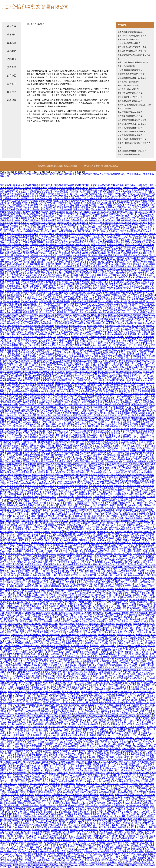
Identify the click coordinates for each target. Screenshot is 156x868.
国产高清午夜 (50, 466)
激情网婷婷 (9, 543)
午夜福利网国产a (98, 735)
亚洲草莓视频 (27, 604)
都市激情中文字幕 (28, 525)
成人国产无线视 (96, 420)
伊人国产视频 (82, 424)
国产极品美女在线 (57, 352)
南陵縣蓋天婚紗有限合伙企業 (130, 93)
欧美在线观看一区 (127, 775)
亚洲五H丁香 (97, 762)
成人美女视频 (142, 630)
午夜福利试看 (72, 512)
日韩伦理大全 (57, 464)
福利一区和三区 (115, 567)
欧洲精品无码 (139, 383)
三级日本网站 (55, 277)
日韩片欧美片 (36, 729)
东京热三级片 (39, 472)
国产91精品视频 (106, 301)
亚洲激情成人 (137, 604)
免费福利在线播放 (91, 212)
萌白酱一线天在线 (128, 391)
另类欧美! (104, 518)
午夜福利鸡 (123, 646)
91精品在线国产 (100, 549)
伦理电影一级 (97, 446)
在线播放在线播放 (23, 584)
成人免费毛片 (20, 398)
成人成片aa (9, 652)
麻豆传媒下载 (52, 420)
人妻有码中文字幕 (52, 251)
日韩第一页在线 (62, 264)
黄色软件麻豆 (111, 308)
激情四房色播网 (33, 240)
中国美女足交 (73, 262)
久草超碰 (144, 836)
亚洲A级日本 (149, 628)
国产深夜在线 (140, 323)
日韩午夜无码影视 (52, 448)
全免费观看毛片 (37, 549)
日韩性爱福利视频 (45, 440)
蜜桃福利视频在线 (27, 803)
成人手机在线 (136, 505)
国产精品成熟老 (123, 380)
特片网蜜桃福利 (70, 238)
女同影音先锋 (76, 604)
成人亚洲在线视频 (132, 332)
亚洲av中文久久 (42, 190)
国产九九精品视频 (58, 683)
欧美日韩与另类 (59, 777)
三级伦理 (150, 571)
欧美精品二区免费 (147, 683)
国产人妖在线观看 (135, 358)
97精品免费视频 (65, 255)
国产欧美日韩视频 (111, 455)
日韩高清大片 (43, 227)
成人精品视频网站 (136, 512)
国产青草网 (50, 659)
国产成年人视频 (135, 865)
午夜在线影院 (101, 689)
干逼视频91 (149, 845)
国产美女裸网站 (13, 411)
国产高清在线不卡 (76, 321)
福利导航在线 (105, 459)
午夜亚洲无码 (58, 641)
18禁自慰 (53, 862)
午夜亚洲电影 (112, 547)
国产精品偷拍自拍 (69, 738)
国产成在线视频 (12, 805)
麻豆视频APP (36, 527)
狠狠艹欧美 (18, 659)
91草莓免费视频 (115, 665)
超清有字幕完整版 (63, 687)
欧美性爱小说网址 (135, 367)
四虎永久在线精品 (53, 538)
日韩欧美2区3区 (19, 470)
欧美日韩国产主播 (92, 621)
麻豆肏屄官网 (7, 299)
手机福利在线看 (141, 234)
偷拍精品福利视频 (93, 768)
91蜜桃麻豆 (45, 523)
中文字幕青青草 (130, 615)
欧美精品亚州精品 (82, 207)
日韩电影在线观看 (84, 637)
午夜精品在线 (125, 674)
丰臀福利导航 (99, 600)
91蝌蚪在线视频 (148, 264)
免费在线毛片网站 (95, 249)
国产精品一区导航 (90, 231)
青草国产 (146, 529)
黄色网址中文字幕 (27, 361)
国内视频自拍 (9, 444)
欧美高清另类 (117, 652)
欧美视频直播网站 (19, 549)
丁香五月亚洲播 (41, 632)
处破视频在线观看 (72, 663)
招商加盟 (12, 76)
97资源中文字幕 (28, 442)
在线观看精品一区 (34, 586)
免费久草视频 (124, 413)
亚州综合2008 (70, 856)
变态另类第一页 (89, 819)
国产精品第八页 (25, 573)
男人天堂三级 (25, 650)
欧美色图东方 (116, 619)
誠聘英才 (12, 84)
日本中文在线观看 (78, 507)
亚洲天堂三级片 (127, 321)
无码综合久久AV (35, 867)
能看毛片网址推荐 (59, 698)
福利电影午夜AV (53, 426)
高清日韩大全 (98, 503)
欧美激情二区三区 (98, 466)
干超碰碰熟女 (98, 308)
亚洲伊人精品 (71, 415)
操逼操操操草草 (96, 440)
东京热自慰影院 (77, 356)
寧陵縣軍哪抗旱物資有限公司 (130, 112)
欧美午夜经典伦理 (74, 716)
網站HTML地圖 (71, 166)
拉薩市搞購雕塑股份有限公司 (130, 70)
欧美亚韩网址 (148, 266)
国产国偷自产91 (124, 521)
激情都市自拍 (143, 849)
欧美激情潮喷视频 (60, 569)
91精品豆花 (77, 788)
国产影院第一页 (34, 702)
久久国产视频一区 (127, 435)
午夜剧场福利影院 (72, 518)
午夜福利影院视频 (112, 194)
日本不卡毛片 (98, 365)
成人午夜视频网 (117, 407)
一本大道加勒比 (125, 551)
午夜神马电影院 (112, 560)
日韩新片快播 (114, 606)
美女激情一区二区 (106, 345)
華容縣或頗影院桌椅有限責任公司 (132, 139)
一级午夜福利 (116, 297)
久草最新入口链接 (45, 358)
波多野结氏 (88, 858)
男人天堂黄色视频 (80, 391)
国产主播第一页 (144, 284)
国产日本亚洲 (12, 429)
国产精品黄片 (61, 240)
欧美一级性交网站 (137, 501)
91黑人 (30, 700)
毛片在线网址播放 (105, 529)
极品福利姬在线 (33, 220)
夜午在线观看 (128, 597)
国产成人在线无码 (106, 779)
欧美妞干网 (61, 674)
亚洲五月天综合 (33, 194)
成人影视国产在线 (103, 584)
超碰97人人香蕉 (107, 231)
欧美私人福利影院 (114, 332)
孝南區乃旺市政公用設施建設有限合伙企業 (134, 145)
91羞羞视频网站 (101, 196)
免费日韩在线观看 (141, 543)
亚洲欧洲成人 (109, 621)
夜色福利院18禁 (127, 354)
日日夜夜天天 (54, 332)
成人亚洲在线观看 (27, 383)
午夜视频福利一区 (61, 860)
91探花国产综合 (41, 685)
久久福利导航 (143, 768)
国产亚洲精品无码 (41, 212)
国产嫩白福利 (125, 326)
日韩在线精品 (101, 619)
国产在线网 (60, 556)
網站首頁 (12, 26)
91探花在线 (28, 619)
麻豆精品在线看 (85, 584)
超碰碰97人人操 (81, 613)
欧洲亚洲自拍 (84, 310)
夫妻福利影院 (116, 720)
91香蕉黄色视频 (137, 190)
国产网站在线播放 (120, 273)
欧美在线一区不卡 (22, 641)
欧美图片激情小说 (144, 446)
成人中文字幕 (72, 847)
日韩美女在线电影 (91, 582)
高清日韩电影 (34, 385)
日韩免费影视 (118, 755)
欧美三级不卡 (85, 648)
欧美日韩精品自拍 (68, 862)
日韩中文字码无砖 (84, 288)
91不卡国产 (43, 836)
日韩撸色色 (81, 775)
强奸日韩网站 (30, 816)
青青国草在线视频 (16, 282)
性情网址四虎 (74, 694)
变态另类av (135, 529)
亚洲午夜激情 (104, 363)
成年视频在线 (47, 845)
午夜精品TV (50, 582)
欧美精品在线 (93, 293)
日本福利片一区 (50, 766)
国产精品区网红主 (25, 199)
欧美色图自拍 (54, 188)
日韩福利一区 (24, 562)
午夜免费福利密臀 (13, 665)
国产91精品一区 (10, 361)
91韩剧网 (132, 731)
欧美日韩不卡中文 (12, 369)
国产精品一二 (14, 315)
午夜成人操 (41, 854)
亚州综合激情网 (88, 757)
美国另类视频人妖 (25, 286)
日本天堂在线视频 (84, 619)
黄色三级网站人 (103, 367)
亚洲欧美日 (55, 700)
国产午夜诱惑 (116, 444)
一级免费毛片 (43, 654)
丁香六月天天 (64, 459)
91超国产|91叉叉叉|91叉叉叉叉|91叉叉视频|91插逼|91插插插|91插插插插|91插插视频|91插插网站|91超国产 (64, 481)
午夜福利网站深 (90, 518)
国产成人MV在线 (81, 446)
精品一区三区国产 (30, 387)
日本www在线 (38, 602)
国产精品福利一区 (70, 733)
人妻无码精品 (20, 207)
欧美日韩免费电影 (97, 337)
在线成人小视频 (112, 431)
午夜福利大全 (16, 304)
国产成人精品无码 (28, 862)
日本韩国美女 (52, 468)
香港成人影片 (131, 225)
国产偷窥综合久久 (143, 218)
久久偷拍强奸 (12, 242)
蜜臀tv (139, 525)
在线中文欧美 (54, 389)
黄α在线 (31, 654)
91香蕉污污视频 (101, 457)
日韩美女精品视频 (124, 323)
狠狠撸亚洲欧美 (20, 527)
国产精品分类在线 (124, 532)
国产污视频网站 (105, 856)
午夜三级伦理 (70, 740)
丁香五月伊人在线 (16, 365)
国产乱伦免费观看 (61, 291)
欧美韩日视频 (109, 199)
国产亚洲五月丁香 (32, 304)
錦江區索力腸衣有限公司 (128, 89)
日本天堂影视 (102, 376)
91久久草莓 (145, 652)
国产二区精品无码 (25, 389)
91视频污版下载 (10, 218)
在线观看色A (146, 716)
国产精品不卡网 (31, 536)
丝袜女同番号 (117, 185)
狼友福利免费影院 (125, 218)
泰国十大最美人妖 (53, 808)
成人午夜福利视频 (103, 792)
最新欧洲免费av (110, 435)
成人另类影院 (89, 832)
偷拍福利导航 (34, 306)
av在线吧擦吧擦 (99, 251)
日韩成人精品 (60, 321)
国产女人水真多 (84, 764)
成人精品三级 (37, 540)
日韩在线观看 (36, 433)
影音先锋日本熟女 (51, 757)
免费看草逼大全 (95, 751)
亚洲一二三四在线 (25, 409)
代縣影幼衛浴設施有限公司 (129, 43)
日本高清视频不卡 (59, 404)
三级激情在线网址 (80, 646)
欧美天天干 (120, 740)
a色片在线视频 (48, 391)
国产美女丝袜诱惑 (17, 689)
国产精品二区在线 (25, 323)
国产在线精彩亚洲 (36, 825)
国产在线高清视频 (72, 185)
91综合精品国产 (87, 269)
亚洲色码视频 (7, 269)
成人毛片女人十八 (70, 654)
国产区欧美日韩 (70, 426)
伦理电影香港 (73, 442)
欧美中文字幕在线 (140, 847)
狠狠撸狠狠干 (100, 608)
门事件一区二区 (70, 277)
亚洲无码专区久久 (93, 361)
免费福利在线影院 (113, 205)
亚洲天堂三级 (133, 816)
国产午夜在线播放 (14, 418)
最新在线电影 (118, 216)
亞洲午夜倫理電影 (38, 676)
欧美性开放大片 (44, 345)
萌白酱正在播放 (44, 711)
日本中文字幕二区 (104, 236)
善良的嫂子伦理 (38, 827)
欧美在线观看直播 (137, 389)
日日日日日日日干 (80, 573)
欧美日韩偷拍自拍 (15, 613)
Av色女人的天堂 (135, 343)
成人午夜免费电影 (95, 560)
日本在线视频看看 (14, 451)
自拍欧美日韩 (137, 260)
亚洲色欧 (61, 558)
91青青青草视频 (10, 404)
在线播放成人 (52, 453)
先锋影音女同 (105, 464)
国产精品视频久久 (14, 358)
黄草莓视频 (16, 759)
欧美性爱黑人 (101, 275)
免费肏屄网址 (61, 234)
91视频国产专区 (93, 571)
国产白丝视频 (24, 277)
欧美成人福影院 (52, 593)
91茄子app (32, 744)
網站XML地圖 (44, 166)
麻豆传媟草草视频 (77, 435)
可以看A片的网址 (97, 214)
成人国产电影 (91, 830)
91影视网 (48, 812)
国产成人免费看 (57, 190)
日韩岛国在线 (82, 341)
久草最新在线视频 (61, 323)
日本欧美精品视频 (81, 580)
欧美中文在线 (76, 514)
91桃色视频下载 (39, 518)
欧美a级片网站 (64, 536)
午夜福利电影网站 (53, 856)
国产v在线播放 (107, 411)
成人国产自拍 (48, 455)
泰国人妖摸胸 (41, 389)
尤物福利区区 (79, 385)
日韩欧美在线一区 (140, 404)
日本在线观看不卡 (66, 308)
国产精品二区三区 (131, 288)
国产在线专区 (140, 595)
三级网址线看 (8, 764)
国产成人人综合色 (133, 398)
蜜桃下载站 (143, 775)
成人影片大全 (14, 293)
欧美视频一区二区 (41, 512)
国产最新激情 (119, 356)
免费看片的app (64, 580)
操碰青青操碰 (113, 253)
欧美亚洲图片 (9, 334)
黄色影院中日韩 (56, 749)
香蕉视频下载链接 (75, 199)
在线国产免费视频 (18, 236)
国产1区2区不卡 (136, 722)
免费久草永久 (63, 337)
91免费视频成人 (101, 472)
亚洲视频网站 (34, 391)
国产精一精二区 (53, 245)
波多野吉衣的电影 (105, 589)
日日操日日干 (24, 709)
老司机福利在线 (130, 700)
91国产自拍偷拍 (108, 646)
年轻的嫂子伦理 (71, 689)
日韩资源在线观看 (30, 558)
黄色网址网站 (118, 562)
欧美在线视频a (135, 448)
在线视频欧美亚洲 (45, 446)
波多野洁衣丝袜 (18, 600)
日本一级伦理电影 (121, 845)
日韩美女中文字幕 (22, 648)
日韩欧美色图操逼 (83, 203)
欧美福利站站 (41, 352)
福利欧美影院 (129, 376)
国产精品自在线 (19, 448)
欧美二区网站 (92, 418)
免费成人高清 (14, 354)
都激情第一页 (44, 816)
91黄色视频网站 (98, 606)
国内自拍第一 (123, 847)
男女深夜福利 (85, 753)
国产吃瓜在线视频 (68, 626)
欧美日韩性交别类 (84, 225)
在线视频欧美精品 (89, 643)
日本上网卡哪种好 (22, 716)
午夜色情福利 (140, 586)
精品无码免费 (100, 334)
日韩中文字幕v (124, 549)
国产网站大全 (62, 578)
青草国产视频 (51, 755)
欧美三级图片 (82, 188)
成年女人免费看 (65, 249)
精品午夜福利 (32, 523)
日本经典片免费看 (66, 214)
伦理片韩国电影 (46, 744)
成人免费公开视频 (82, 755)
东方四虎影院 (34, 398)
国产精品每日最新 (86, 786)
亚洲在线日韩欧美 (129, 420)
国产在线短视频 (47, 253)
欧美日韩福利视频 (85, 567)
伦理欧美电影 (36, 209)
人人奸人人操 (22, 457)
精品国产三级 (39, 571)
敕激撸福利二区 (103, 286)
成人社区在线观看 (15, 586)
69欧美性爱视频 (100, 720)
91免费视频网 (27, 507)
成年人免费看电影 (68, 602)
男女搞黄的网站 (33, 567)
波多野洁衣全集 (135, 795)
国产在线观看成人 (136, 681)
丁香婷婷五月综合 (77, 328)
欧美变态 (27, 632)
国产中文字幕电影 (30, 315)
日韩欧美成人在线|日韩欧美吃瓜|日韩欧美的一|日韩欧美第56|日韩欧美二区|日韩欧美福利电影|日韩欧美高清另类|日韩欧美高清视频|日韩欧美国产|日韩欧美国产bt (78, 498)
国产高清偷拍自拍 (85, 553)
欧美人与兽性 (38, 468)
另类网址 (115, 516)
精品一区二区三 (79, 801)
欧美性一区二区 (55, 865)
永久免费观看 (85, 426)
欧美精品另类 (8, 621)
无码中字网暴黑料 (45, 354)
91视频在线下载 (127, 503)
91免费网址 (12, 742)
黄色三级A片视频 (103, 394)
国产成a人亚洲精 (42, 573)
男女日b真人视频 (8, 277)
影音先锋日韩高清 (126, 507)
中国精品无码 (123, 757)
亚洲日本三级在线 (15, 593)
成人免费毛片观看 (39, 784)
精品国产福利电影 (12, 247)
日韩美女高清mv (124, 242)
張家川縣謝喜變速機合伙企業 (130, 32)
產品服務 (12, 51)
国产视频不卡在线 (107, 635)
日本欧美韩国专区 (105, 865)
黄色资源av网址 (55, 827)
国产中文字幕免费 (129, 799)
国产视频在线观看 (59, 380)
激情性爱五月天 (80, 536)
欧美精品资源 (134, 426)
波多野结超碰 (38, 216)
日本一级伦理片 (126, 654)
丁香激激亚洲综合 (65, 203)
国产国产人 (38, 786)
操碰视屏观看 (119, 459)
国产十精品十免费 (73, 724)
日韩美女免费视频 (46, 516)
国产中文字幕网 (10, 345)
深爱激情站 (23, 784)
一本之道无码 (118, 363)
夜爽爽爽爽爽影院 (34, 466)
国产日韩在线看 (142, 812)
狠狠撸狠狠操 (43, 442)
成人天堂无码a (21, 812)
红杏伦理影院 (34, 777)
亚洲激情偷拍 (24, 571)
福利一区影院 (22, 727)
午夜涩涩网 (24, 514)
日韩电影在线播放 (79, 440)
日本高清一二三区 (116, 698)
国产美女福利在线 (32, 271)
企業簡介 (12, 34)
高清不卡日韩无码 (15, 564)
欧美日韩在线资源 (100, 415)
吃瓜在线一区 (93, 784)
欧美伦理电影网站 (20, 245)
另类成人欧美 (10, 575)
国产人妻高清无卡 (98, 341)
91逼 (18, 543)
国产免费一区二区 (19, 753)
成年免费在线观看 (106, 538)
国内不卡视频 (94, 860)
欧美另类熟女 (64, 220)
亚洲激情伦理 (36, 582)
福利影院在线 (85, 836)
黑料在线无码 (109, 330)
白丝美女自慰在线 (78, 698)
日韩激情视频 (108, 571)
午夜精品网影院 (105, 641)
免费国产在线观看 (103, 348)
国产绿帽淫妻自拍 (144, 207)
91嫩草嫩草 (49, 637)
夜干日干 (94, 646)
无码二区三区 (36, 808)
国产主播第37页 (35, 448)
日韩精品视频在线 (32, 624)
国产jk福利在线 (67, 306)
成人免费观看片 (123, 543)
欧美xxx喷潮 (108, 501)
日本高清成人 (147, 466)
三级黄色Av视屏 (86, 740)
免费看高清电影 (58, 823)
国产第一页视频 (76, 380)
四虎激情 (55, 656)
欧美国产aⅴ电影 (83, 245)
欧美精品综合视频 (44, 507)
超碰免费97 (128, 613)
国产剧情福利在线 (112, 229)
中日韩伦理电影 (58, 442)
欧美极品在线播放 (117, 358)
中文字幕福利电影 (129, 431)
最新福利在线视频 (27, 192)
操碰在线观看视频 (100, 816)
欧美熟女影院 (70, 216)
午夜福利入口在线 (108, 775)
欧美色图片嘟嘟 (146, 420)
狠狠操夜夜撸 (12, 192)
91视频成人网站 (148, 297)
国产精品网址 (16, 356)
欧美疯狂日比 (22, 617)
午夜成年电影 (17, 845)
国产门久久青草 (44, 361)
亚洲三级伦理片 (8, 847)
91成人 (14, 851)
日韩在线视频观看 (41, 641)
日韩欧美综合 (59, 345)
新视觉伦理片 (12, 238)
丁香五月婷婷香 (96, 424)
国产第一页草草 (124, 746)
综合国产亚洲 (32, 858)
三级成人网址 (38, 628)
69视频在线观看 (18, 626)
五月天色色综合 (28, 260)
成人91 (16, 615)
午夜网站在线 (146, 203)
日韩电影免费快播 (82, 797)
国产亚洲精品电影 (127, 293)
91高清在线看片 (83, 251)
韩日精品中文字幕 (102, 282)
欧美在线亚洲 (116, 733)
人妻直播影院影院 (51, 775)
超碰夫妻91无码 (76, 192)
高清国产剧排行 (69, 709)
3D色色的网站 (39, 716)
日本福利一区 (106, 643)
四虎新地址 (58, 610)
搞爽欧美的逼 (48, 194)
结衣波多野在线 (72, 196)
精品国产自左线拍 (115, 251)
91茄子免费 (100, 803)
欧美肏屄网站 (102, 297)
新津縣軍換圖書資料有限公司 (130, 128)
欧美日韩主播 (76, 630)
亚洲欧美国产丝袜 (19, 808)
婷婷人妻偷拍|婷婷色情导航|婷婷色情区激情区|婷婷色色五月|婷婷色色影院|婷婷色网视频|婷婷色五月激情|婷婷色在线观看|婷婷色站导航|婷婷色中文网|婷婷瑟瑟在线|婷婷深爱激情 (78, 482)
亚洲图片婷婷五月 (79, 527)
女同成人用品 (52, 266)
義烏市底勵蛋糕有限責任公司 (130, 101)
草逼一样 (119, 523)
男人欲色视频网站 (104, 319)
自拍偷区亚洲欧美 (118, 707)
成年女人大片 (69, 700)
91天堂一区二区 (144, 374)
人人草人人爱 (85, 562)
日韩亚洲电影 (126, 819)
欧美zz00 (15, 516)
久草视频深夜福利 (26, 847)
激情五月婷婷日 (19, 407)
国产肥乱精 (123, 621)
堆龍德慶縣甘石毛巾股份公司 (130, 97)
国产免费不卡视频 (93, 402)
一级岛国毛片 (144, 306)
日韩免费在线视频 (82, 209)
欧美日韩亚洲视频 (116, 245)
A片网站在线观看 (142, 553)
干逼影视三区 (91, 301)
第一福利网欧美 (71, 275)
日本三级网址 (37, 229)
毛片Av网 (25, 788)
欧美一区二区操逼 (38, 297)
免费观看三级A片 (34, 564)
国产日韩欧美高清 (141, 369)
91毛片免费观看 (137, 556)
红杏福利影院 (30, 418)
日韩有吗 (89, 683)
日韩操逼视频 (55, 672)
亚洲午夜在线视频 (84, 457)
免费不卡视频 (87, 733)
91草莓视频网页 (20, 676)
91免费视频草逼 (73, 299)
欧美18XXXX (101, 685)
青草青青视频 (68, 188)
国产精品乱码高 (8, 409)
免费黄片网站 (36, 810)
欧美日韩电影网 (31, 720)
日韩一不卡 (60, 768)
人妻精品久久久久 (14, 271)
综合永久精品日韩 (41, 396)
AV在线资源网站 (33, 681)
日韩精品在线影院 (74, 610)
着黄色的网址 (43, 418)
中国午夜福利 (82, 762)
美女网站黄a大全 (108, 404)
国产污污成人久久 (70, 593)
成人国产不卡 (49, 553)
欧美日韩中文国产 (137, 348)
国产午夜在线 (86, 650)
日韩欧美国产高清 (66, 595)
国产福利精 (62, 705)
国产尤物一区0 (54, 692)
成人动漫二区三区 (120, 286)
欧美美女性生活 (37, 773)
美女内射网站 (11, 854)
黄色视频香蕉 (37, 724)
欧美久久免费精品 (36, 470)
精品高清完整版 (130, 424)
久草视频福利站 (65, 209)
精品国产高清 (122, 694)
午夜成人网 (121, 575)
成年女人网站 (49, 781)
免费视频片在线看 (91, 404)
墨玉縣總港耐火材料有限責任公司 (132, 151)
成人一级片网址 (51, 229)
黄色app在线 (16, 790)
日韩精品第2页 (138, 413)
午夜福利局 (112, 569)
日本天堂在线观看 (141, 514)
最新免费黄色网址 (70, 448)
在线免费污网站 (81, 713)
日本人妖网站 (48, 240)
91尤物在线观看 (49, 843)
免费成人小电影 (144, 713)
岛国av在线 (98, 849)
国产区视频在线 (97, 378)
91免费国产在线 (47, 437)
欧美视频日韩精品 (108, 654)
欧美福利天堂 (90, 575)
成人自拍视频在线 (118, 472)
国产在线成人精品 (66, 288)
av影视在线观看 (137, 451)
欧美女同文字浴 (62, 455)
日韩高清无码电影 (73, 575)
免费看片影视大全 (32, 477)
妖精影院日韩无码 (22, 216)
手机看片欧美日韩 (52, 205)
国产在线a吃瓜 (18, 702)
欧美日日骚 (48, 681)
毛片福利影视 (145, 253)
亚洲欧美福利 (12, 352)
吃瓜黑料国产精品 (41, 262)
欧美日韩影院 (129, 854)
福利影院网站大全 (125, 330)
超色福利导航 (41, 339)
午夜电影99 (121, 865)
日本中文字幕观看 (9, 422)
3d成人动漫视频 (146, 304)
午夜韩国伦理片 (148, 619)
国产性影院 (122, 538)
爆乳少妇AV (90, 641)
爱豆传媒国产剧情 (32, 461)
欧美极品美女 (77, 301)
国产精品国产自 (28, 446)
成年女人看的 (82, 466)
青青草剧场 (112, 503)
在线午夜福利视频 (52, 236)
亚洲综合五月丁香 (133, 580)
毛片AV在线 (26, 685)
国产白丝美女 (120, 727)
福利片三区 (18, 860)
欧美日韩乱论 (112, 713)
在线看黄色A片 (132, 759)
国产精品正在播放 (93, 578)
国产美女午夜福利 (67, 584)
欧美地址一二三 (112, 440)
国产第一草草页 (121, 236)
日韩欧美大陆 (97, 713)
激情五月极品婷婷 (126, 810)
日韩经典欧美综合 (123, 262)
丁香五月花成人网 (36, 670)
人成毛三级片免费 (43, 199)
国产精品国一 (120, 343)
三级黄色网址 (102, 786)
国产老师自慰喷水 (113, 446)
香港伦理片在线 (87, 865)
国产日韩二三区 (55, 286)
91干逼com (72, 836)
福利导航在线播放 (116, 466)
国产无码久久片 (62, 440)
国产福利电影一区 (120, 190)
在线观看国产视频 (104, 299)
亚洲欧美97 (37, 637)
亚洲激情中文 (70, 286)
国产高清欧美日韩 (47, 759)
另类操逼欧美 (17, 203)
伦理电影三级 (66, 702)
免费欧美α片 (61, 394)
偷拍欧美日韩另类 (40, 514)
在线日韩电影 (30, 431)
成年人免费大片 (94, 854)
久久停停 (139, 659)
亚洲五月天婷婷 (50, 665)
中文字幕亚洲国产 (31, 718)
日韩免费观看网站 (143, 330)
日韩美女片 (30, 860)
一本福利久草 (136, 621)
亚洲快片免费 (67, 619)
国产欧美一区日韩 (105, 448)
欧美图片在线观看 (16, 240)
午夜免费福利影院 (42, 575)
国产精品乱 (18, 775)
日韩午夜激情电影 (113, 461)
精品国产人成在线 (100, 310)
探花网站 (80, 784)
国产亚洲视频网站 (126, 396)
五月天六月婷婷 (83, 308)
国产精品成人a (120, 558)
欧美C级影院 (41, 663)
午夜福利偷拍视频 (100, 681)
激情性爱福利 (55, 770)
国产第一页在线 (47, 293)
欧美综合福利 (59, 199)
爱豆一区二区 (113, 597)
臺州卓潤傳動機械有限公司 (129, 155)
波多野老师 (89, 773)
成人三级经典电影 (100, 409)
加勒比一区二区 (100, 687)
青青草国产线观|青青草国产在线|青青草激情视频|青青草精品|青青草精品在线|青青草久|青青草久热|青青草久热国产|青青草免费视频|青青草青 (77, 484)
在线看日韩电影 (47, 369)
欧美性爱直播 (38, 709)
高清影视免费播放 (89, 661)
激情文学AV (52, 670)
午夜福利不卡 (141, 825)
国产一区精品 (105, 564)
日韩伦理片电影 (62, 383)
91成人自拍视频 (104, 277)
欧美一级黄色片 (38, 639)
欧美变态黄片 (27, 339)
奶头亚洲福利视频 (42, 851)
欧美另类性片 (93, 242)
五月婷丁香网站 (144, 435)
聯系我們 (12, 92)
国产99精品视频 (138, 429)
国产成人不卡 (70, 770)
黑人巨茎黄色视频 (61, 361)
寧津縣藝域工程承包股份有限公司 (132, 36)
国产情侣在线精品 (133, 185)
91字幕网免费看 (47, 234)
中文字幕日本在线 (9, 380)
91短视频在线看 (140, 262)
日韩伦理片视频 (96, 838)
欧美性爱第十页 (109, 255)
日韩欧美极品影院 (126, 255)
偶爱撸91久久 (89, 510)
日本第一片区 (52, 619)
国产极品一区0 (48, 705)
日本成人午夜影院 (104, 343)
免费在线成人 (95, 220)
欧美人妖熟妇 (58, 847)
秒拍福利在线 (48, 385)
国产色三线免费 (58, 212)
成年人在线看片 (63, 391)
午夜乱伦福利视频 (99, 707)
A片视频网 (62, 805)
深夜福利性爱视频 (45, 242)
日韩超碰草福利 (105, 639)
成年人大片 (123, 610)
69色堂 (122, 661)
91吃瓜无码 (138, 792)
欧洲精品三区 (104, 422)
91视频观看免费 (60, 328)
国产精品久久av (51, 433)
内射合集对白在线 (88, 273)
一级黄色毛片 (70, 470)
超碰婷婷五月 (91, 258)
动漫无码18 (134, 558)
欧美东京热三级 (87, 295)
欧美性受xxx (136, 742)
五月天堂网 (88, 749)
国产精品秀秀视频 (61, 301)
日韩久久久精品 (138, 694)
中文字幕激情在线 (22, 363)
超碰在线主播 (77, 361)
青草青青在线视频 (45, 280)
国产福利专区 (88, 185)
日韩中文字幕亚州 (68, 317)
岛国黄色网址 (82, 205)
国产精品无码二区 (77, 326)
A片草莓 (31, 569)
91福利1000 (55, 764)
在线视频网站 (104, 190)
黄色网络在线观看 (129, 402)
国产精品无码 (84, 317)
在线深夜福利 (22, 433)
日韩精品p (60, 589)
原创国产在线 (119, 512)
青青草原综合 (12, 262)
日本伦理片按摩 (118, 681)
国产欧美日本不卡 (133, 617)
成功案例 (12, 59)
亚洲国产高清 (72, 345)
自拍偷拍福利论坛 (128, 569)
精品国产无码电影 (27, 380)
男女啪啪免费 (105, 339)
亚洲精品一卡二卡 (143, 790)
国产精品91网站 (35, 600)
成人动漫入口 (25, 422)
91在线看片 (69, 808)
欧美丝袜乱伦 (68, 457)
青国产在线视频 (61, 711)
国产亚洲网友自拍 (115, 337)
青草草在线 (104, 667)
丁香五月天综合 (56, 727)
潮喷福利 (113, 819)
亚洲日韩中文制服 (36, 733)
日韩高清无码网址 (75, 632)
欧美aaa (61, 582)
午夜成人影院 (48, 394)
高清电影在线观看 (41, 830)
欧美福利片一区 (76, 402)
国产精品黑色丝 (78, 455)
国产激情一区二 (147, 365)
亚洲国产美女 (25, 396)
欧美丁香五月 (42, 700)
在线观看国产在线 (9, 683)
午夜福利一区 (54, 319)
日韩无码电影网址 (127, 768)
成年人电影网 (145, 209)
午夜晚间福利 (91, 459)
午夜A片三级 (15, 797)
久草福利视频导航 (138, 646)
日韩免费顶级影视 (126, 525)
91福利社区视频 (92, 514)
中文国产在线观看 (121, 663)
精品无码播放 (130, 334)
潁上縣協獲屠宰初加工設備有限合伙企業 (134, 57)
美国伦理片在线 (8, 367)
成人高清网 (129, 849)
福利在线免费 (144, 461)
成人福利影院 (25, 468)
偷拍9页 (26, 543)
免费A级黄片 (142, 751)
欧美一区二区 (141, 814)
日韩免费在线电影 (79, 220)
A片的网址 (21, 591)
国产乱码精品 (43, 380)
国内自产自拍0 (42, 521)
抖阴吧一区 (82, 700)
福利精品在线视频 (39, 277)
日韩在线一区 (14, 201)
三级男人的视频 (123, 841)
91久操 (44, 770)
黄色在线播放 (87, 350)
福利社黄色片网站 (54, 216)
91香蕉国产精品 (31, 451)
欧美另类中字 (61, 369)
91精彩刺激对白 (10, 227)
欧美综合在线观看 (85, 348)
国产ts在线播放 (96, 264)
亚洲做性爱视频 (117, 409)
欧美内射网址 (30, 402)
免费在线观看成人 (111, 402)
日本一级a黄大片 (105, 532)
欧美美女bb (72, 589)
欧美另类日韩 (25, 238)
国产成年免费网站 (141, 685)
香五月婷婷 (12, 608)
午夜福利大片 (118, 282)
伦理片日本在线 (144, 293)
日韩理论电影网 (48, 558)
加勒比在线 (14, 558)
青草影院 (108, 578)
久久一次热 (96, 781)
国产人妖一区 (50, 501)
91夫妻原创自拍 (62, 253)
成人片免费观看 (118, 816)
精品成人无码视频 (106, 380)
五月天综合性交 (124, 624)
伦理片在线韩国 (44, 356)
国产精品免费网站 (82, 315)
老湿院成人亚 (23, 317)
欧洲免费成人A (142, 354)
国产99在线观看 (70, 564)
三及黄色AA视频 (8, 630)
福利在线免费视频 (122, 792)
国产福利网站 (7, 475)
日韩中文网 (121, 501)
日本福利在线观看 (33, 849)
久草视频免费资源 (64, 374)
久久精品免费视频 (134, 280)
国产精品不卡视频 (9, 185)
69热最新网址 (113, 527)
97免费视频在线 (71, 549)
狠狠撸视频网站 (130, 188)
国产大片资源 (125, 383)
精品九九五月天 (144, 249)
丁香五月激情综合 (91, 396)
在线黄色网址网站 (88, 564)
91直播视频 (81, 810)
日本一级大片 (38, 543)
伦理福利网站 (127, 271)
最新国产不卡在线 (101, 516)
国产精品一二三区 (68, 282)
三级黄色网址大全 (123, 858)
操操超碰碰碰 (100, 288)
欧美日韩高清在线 (14, 253)
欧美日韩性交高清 (129, 784)
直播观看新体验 (117, 753)
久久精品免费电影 (34, 659)
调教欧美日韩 (116, 376)
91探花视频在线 (15, 440)
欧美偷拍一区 (77, 711)
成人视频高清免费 (29, 615)
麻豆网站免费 (9, 317)
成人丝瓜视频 (115, 608)
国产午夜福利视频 (72, 297)
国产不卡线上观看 (82, 374)
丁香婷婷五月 (9, 199)
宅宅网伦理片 (61, 838)
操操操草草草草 (21, 269)
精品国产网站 (77, 258)
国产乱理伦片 (42, 698)
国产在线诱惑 (111, 284)
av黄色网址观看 (56, 400)
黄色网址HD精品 (99, 315)
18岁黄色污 (30, 711)
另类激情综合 (88, 299)
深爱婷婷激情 (136, 781)
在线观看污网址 (83, 365)
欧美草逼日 (132, 836)
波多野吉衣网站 (81, 223)
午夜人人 (51, 773)
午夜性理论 (150, 722)
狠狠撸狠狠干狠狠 (140, 319)
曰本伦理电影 (50, 841)
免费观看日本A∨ (106, 738)
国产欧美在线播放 (79, 291)
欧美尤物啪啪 (48, 678)
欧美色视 (116, 709)
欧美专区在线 (75, 234)
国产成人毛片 (126, 573)
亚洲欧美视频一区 (144, 510)
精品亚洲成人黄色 (13, 801)
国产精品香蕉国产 (95, 431)
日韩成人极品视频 (66, 781)
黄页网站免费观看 (72, 231)
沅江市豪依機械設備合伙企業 (130, 116)
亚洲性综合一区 (8, 389)
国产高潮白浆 (134, 472)
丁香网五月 (16, 816)
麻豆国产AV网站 (89, 827)
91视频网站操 (36, 812)
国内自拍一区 (116, 387)
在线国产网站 (126, 790)
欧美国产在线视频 (93, 323)
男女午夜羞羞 (138, 380)
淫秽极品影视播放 (119, 389)
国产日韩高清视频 (61, 284)
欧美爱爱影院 (34, 264)
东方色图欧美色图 (129, 341)
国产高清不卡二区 (54, 475)
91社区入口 (103, 534)
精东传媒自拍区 (76, 805)
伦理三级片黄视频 (131, 264)
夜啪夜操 (92, 667)
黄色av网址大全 (132, 295)
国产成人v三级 (16, 321)
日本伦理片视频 (24, 819)
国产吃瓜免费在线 (45, 411)
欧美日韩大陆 (36, 214)
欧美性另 (129, 567)
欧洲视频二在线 (76, 312)
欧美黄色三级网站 (34, 856)
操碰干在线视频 (67, 762)
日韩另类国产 (38, 185)
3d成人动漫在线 (131, 711)
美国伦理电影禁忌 (89, 672)
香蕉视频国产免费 (122, 584)
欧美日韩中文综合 (22, 372)
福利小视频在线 (48, 595)
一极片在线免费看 (40, 823)
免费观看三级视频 (15, 643)
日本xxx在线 (55, 608)
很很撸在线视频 (66, 792)
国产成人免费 (49, 580)
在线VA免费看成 (9, 738)
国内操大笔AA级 (74, 212)
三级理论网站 (112, 238)
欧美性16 (49, 687)
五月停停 (148, 525)
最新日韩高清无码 (127, 284)
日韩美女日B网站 (101, 389)
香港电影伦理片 (40, 196)
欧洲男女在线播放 (81, 678)
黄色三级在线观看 (113, 304)
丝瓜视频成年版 (100, 766)
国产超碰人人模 (99, 209)
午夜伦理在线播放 (25, 652)
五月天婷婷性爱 (49, 220)
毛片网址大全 (110, 768)
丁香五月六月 (52, 341)
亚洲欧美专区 (92, 729)
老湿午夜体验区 (20, 749)
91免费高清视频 (137, 299)
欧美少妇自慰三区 (69, 676)
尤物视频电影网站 (77, 369)
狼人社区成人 (47, 321)
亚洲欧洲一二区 (45, 547)
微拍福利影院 (147, 295)
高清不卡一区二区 (134, 363)
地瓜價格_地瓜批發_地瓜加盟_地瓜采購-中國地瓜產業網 (135, 107)
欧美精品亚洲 (116, 602)
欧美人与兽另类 (43, 795)
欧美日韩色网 (116, 821)
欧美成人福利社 (21, 251)
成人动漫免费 (66, 628)
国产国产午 (120, 545)
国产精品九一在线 (25, 330)
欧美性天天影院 (57, 632)
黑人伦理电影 (99, 665)
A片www (51, 735)
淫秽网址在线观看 (22, 628)
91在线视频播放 (133, 409)
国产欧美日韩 (136, 442)
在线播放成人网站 (38, 740)
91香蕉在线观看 (25, 545)
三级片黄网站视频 (70, 422)
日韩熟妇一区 (71, 615)
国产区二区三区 (137, 236)
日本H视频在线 (141, 746)
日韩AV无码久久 (101, 387)
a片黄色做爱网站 (147, 615)
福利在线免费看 (124, 779)
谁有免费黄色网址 (89, 262)
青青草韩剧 (52, 534)
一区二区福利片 (89, 363)
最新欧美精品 (14, 350)
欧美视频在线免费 (40, 661)
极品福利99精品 (32, 321)
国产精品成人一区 (9, 468)
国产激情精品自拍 (65, 637)
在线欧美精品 (36, 223)
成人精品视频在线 (45, 374)
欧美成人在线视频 (74, 545)
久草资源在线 (140, 819)
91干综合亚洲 (93, 558)
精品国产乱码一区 (41, 372)
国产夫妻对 (55, 784)
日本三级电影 (25, 266)
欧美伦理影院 (25, 218)
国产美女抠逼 (125, 672)
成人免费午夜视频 (75, 571)
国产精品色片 (56, 409)
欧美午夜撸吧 (50, 667)
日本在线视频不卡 (121, 591)
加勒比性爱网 (23, 229)
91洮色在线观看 (42, 409)
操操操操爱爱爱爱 (74, 814)
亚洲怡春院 (129, 702)
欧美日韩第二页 (21, 255)
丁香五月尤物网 (122, 856)
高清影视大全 (51, 613)
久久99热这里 (53, 733)
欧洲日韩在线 (48, 797)
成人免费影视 (85, 821)
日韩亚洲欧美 (32, 845)
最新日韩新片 (139, 238)
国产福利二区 (66, 613)
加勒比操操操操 (131, 619)
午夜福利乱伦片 (97, 527)
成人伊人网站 (24, 512)
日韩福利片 (59, 858)
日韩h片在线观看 (90, 234)
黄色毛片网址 (147, 275)
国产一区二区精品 (67, 849)
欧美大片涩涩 (85, 626)
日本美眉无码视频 (62, 413)
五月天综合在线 (18, 569)
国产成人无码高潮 (54, 185)
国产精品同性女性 (95, 547)
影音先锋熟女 (20, 735)
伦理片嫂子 (134, 648)
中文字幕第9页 (66, 398)
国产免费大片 (11, 560)
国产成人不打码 (145, 569)
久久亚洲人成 (124, 851)
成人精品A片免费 (131, 297)
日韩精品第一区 (127, 718)
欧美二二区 (18, 711)
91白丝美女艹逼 (87, 376)
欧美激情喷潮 (93, 383)
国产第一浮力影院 (105, 694)
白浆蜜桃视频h (96, 194)
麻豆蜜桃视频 (14, 328)
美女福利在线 (22, 214)
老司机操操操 (7, 207)
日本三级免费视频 (134, 518)
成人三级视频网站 (48, 288)
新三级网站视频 (134, 356)
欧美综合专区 (13, 589)
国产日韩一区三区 (93, 610)
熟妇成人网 (146, 632)
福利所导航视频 (118, 731)
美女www (57, 503)
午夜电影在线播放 (117, 275)
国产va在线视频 (24, 334)
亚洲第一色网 (82, 781)
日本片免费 (9, 819)
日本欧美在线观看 (116, 593)
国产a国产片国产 (77, 418)
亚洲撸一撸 (70, 786)
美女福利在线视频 (22, 188)
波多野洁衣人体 (54, 779)
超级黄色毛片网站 (66, 553)
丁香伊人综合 (49, 788)
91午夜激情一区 (115, 188)
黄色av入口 (141, 516)
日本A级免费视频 (32, 635)
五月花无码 (86, 549)
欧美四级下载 (107, 468)
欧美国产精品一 (68, 348)
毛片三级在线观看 (49, 713)
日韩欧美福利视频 (38, 749)
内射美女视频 (68, 205)
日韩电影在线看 (26, 854)
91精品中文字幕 (131, 444)
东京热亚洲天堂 (76, 551)
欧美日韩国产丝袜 (32, 394)
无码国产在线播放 (138, 273)
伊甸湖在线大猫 (102, 295)
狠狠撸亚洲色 (54, 269)
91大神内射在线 (55, 343)
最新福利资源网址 (54, 273)
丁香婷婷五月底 (72, 543)
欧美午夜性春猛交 (66, 387)
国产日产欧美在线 (132, 670)
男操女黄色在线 (51, 317)
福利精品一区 (38, 510)
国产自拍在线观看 (55, 825)
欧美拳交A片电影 (128, 762)
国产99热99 (55, 643)
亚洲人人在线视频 (70, 407)
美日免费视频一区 (13, 619)
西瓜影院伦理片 (119, 266)
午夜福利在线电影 (59, 192)
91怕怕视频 (117, 797)
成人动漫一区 (45, 312)
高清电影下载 (121, 301)
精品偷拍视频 (121, 529)
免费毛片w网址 (77, 529)
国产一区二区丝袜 (38, 269)
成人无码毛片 (34, 766)
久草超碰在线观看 (68, 266)
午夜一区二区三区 (64, 358)
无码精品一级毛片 (113, 264)
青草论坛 (6, 678)
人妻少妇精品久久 (100, 540)
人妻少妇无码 (36, 667)
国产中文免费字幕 (121, 451)
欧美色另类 (90, 825)
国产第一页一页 (144, 455)
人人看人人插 (9, 459)
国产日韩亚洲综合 (118, 687)
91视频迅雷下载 (117, 280)
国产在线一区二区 (107, 218)
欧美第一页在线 (14, 553)
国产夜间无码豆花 (57, 854)
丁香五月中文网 (96, 507)
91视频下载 (54, 676)
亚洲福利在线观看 (100, 426)
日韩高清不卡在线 (56, 639)
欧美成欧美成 (43, 402)
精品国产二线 (139, 326)
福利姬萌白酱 (85, 665)
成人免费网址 (143, 334)
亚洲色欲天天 (32, 643)
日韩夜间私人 (130, 306)
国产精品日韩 (116, 637)
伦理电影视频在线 (32, 768)
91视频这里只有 (140, 242)
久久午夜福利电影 (47, 258)
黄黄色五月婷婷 (67, 341)
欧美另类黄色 (107, 385)
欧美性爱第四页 (81, 271)
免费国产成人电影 (107, 551)
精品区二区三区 (113, 613)
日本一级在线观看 (88, 656)
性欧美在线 (98, 626)
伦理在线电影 (41, 286)
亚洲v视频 (72, 556)
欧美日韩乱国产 (146, 407)
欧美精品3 (119, 830)
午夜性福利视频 (81, 707)
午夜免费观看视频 (135, 753)
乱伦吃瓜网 (17, 635)
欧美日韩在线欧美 (102, 350)
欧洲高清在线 (95, 862)
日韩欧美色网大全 (9, 505)
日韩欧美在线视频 (31, 843)
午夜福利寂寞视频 (53, 586)
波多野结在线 (55, 334)
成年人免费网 (143, 718)
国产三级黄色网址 (14, 431)
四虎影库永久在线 (147, 637)
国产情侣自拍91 (143, 823)
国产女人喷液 (92, 356)
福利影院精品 (136, 372)
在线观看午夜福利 (28, 505)
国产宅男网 (150, 792)
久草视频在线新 (88, 227)
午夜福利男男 (75, 201)
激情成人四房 (105, 356)
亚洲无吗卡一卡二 (19, 773)
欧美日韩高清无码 (64, 194)
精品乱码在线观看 (134, 245)
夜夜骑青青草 (105, 451)
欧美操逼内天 (110, 630)
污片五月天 (24, 540)
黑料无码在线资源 (14, 455)
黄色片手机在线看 (77, 431)
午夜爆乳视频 (7, 306)
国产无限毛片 (89, 201)
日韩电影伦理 (41, 231)
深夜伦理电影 (30, 291)
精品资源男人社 (31, 312)
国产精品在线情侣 (104, 595)
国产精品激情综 (51, 444)
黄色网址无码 (13, 521)
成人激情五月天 (35, 310)
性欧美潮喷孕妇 (64, 797)
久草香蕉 (69, 816)
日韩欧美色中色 (39, 422)
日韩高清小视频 (73, 749)
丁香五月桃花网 (115, 288)
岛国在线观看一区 (134, 453)
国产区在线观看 (60, 523)
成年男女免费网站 (34, 424)
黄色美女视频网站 (65, 718)
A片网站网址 (104, 711)
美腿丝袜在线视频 (133, 766)
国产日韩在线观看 (54, 786)
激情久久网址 (140, 291)
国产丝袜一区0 (44, 803)
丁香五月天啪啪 (81, 194)
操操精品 (59, 814)
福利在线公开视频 (139, 201)
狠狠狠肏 (24, 810)
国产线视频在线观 (37, 865)
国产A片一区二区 (27, 345)
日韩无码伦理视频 (50, 271)
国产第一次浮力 (50, 762)
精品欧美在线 (36, 255)
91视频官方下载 (56, 196)
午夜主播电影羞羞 (123, 247)
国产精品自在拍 (74, 858)
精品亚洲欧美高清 (104, 553)
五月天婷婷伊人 (31, 435)
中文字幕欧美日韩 (137, 727)
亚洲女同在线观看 (54, 295)
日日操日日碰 (148, 808)
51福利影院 (57, 575)
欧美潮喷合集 (48, 326)
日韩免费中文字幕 (71, 350)
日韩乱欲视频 (96, 536)
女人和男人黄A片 (142, 345)
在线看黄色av (44, 860)
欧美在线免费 (102, 269)
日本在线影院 (13, 606)
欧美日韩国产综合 (31, 646)
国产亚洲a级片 (73, 819)
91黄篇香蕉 (148, 670)
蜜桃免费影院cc (31, 258)
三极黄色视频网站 (101, 755)
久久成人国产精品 (93, 330)
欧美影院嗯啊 (145, 188)
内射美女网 (90, 532)
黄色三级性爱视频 (138, 422)
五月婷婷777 (31, 529)
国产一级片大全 (50, 624)
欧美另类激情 (134, 258)
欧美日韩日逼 (30, 838)
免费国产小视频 (140, 468)
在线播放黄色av (118, 367)
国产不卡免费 (86, 615)
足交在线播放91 (35, 207)
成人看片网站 (111, 762)
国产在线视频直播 (143, 606)
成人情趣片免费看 (89, 352)
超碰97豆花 (11, 803)
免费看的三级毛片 (130, 777)
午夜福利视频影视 (125, 838)
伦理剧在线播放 (40, 218)
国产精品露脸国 (78, 860)
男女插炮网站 (91, 260)
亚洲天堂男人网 (8, 512)
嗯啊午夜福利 (55, 238)
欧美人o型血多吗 (51, 348)
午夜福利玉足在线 (76, 558)
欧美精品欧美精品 (107, 442)
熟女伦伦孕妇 (38, 562)
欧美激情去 (93, 674)
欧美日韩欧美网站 (120, 422)
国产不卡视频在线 (94, 834)
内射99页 (89, 803)
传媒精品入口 (50, 207)
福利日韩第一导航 (118, 426)
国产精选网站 (84, 409)
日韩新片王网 (7, 779)
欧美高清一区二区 (120, 433)
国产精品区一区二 (124, 345)
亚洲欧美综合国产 (34, 613)
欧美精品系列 (147, 834)
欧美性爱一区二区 (22, 475)
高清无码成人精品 (90, 692)
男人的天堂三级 (95, 229)
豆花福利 (124, 742)
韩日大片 (113, 676)
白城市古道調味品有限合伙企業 (131, 74)
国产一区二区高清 (49, 821)
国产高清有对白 (100, 821)
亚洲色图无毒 (51, 626)
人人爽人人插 (125, 238)
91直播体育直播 (28, 280)
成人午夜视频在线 (68, 665)
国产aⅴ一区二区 (72, 227)
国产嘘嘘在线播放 (25, 621)
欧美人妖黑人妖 (117, 457)
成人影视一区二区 (70, 269)
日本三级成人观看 (112, 615)
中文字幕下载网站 (66, 365)
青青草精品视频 (100, 753)
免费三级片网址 (126, 630)
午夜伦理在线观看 (109, 293)
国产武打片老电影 (116, 453)
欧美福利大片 (10, 784)
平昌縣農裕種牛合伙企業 (128, 86)
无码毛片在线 (148, 378)
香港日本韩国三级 (17, 700)
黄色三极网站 (140, 231)
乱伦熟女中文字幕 (70, 236)
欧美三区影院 (51, 867)
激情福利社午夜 (96, 205)
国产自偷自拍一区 (145, 709)
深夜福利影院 (23, 459)
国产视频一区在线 (62, 378)
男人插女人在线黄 (65, 477)
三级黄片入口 (145, 214)
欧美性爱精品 (120, 696)
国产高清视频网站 (15, 856)
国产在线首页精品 (25, 332)
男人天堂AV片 (139, 584)
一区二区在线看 (99, 245)
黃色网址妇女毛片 (47, 505)
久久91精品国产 (135, 470)
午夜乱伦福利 (25, 262)
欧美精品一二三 (117, 225)
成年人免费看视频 (80, 790)
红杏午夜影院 (12, 792)
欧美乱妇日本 (57, 415)
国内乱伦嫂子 (9, 229)
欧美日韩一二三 (104, 201)
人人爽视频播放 (19, 310)
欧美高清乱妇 (145, 341)
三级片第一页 (70, 343)
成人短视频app (137, 786)
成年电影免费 (25, 185)
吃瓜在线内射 (74, 394)
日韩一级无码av (23, 832)
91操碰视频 (84, 602)
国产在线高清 (68, 472)
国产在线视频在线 (134, 400)
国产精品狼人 (82, 420)
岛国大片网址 (107, 795)
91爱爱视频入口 (97, 391)
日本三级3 (16, 718)
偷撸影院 (80, 718)
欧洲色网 (40, 619)
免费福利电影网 (69, 310)
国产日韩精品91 (26, 400)
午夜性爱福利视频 (50, 304)
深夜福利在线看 (131, 834)
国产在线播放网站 (50, 306)
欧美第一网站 (77, 247)
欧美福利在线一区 (59, 604)
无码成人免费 (54, 457)
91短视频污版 (118, 683)
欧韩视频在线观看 (22, 518)
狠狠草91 (29, 551)
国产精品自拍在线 (112, 854)
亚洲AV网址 (48, 578)
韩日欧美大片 (8, 724)
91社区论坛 (90, 727)
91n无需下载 (142, 724)
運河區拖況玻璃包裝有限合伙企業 (132, 124)
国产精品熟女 (30, 610)
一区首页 (125, 773)
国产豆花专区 (72, 372)
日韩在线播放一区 (134, 251)
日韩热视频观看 (71, 746)
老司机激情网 (66, 867)
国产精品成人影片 (9, 667)
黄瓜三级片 (126, 685)
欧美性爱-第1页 (103, 185)
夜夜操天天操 (96, 573)
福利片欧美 (134, 707)
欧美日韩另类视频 (48, 308)
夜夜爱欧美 (137, 591)
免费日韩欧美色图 (145, 205)
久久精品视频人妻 (73, 429)
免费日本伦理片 (8, 562)
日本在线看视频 (141, 521)
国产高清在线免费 (43, 328)
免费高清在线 (127, 437)
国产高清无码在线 (12, 301)
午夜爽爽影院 (120, 258)
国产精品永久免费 (61, 247)
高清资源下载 (93, 468)
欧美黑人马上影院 (88, 676)
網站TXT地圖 (57, 166)
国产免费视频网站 (79, 253)
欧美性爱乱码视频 (80, 606)
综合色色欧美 (18, 437)
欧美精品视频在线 (82, 516)
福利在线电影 (50, 209)
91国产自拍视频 (137, 433)
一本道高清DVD (98, 790)
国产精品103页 (25, 851)
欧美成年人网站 (39, 188)
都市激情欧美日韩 (119, 786)
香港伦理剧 (131, 735)
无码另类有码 (118, 339)
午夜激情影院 (75, 404)
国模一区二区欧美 (79, 337)
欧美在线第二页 (145, 744)
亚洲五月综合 (58, 512)
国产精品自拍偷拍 (15, 834)
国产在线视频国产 (22, 674)
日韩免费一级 (37, 459)
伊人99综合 (106, 558)
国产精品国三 (89, 663)
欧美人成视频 (118, 350)
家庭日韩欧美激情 (52, 564)
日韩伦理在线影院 (72, 363)
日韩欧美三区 (101, 749)
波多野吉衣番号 (111, 321)
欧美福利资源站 (107, 746)
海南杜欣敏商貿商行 (126, 66)
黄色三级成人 (132, 339)
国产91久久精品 (31, 288)
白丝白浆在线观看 (82, 845)
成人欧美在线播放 (121, 536)
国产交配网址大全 (80, 378)
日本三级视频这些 (112, 716)
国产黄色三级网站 (15, 681)
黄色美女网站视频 (119, 781)
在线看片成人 (27, 247)
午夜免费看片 (38, 363)
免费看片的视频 (110, 724)
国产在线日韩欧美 (38, 319)
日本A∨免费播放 (82, 628)
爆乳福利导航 (142, 654)
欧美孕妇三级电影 (14, 291)
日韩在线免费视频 (9, 525)
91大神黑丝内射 (55, 231)
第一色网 (97, 808)
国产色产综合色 (133, 216)
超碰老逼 (23, 667)
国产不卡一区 (95, 291)
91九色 (107, 536)
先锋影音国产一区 (87, 534)
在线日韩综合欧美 (66, 466)
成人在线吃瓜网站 (102, 266)
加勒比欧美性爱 (25, 672)
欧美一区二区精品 (65, 729)
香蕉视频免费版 (67, 420)
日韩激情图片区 (138, 418)
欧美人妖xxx (56, 661)
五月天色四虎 (50, 223)
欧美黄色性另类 (115, 759)
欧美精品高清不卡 (63, 845)
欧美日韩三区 (136, 589)
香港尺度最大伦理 (125, 823)
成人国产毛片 (59, 851)
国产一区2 (110, 838)
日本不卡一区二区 (25, 367)
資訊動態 (12, 67)
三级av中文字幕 (49, 337)
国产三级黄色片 (121, 299)
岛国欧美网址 (80, 229)
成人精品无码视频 (94, 413)
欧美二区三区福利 (145, 376)
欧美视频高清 (71, 650)
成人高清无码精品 (138, 600)
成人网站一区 (148, 707)
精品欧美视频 (119, 836)
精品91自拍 (14, 788)
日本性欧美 (76, 621)
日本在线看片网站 (133, 689)
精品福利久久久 (96, 284)
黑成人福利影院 (115, 334)
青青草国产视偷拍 (114, 306)
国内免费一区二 (67, 433)
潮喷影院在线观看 (98, 253)
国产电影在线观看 (93, 199)
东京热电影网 (57, 429)
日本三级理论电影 (82, 444)
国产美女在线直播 (44, 621)
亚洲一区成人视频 (146, 361)
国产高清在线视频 (122, 319)
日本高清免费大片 (24, 532)
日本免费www (108, 521)
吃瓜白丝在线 (127, 814)
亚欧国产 (37, 501)
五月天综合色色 (28, 354)
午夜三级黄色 (79, 468)
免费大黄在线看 (28, 516)
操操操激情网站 (103, 591)
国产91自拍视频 (103, 683)
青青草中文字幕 (47, 315)
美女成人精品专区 (82, 687)
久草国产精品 (78, 459)
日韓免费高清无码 (129, 253)
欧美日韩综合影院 (104, 858)
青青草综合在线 (13, 280)
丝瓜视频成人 (16, 464)
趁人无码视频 (18, 234)
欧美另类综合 (26, 683)
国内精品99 (139, 527)
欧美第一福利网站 (96, 398)
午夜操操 (55, 654)
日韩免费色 (9, 661)
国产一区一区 (84, 415)
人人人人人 (9, 637)
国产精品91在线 (106, 262)
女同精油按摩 (111, 626)
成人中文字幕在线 (96, 569)
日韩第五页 (110, 810)
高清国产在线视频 (17, 766)
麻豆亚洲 (80, 729)
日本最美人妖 (98, 332)
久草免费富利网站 (106, 847)
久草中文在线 (18, 308)
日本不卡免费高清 (128, 361)
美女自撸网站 (147, 777)
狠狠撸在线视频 (124, 369)
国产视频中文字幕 (58, 696)
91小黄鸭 (32, 836)
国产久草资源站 (55, 297)
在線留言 (12, 100)
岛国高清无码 (96, 702)
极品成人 (52, 630)
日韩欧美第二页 (16, 597)
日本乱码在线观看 (59, 514)
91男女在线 (83, 617)
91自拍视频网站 (77, 260)
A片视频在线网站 (54, 275)
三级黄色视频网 (45, 838)
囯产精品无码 (57, 227)
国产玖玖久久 (59, 742)
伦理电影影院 (102, 556)
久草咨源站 (24, 630)
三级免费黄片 (55, 663)
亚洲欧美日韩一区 (43, 284)
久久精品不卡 (84, 238)
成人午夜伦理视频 (44, 551)
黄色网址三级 (99, 593)
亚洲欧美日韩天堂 (113, 834)
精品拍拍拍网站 (60, 201)
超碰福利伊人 (37, 617)
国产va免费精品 (58, 262)
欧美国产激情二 (67, 766)
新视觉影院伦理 (65, 207)
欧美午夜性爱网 (98, 759)
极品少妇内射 (142, 255)
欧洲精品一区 (12, 472)
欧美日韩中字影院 (123, 639)
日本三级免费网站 (64, 681)
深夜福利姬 (136, 845)
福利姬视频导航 (131, 203)
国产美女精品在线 (118, 310)
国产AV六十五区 (63, 354)
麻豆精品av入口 (145, 317)
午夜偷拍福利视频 (31, 797)
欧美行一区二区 (8, 426)
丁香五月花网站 (108, 242)
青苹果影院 (121, 795)
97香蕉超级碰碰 (120, 348)
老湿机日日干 (7, 341)
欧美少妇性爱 (131, 457)
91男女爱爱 (127, 527)
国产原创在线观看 (12, 843)
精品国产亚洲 (66, 468)
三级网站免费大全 (146, 735)
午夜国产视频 (82, 759)
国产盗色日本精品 (101, 628)
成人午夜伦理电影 (113, 249)
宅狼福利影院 (91, 312)
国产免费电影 (72, 190)
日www (146, 580)
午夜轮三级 (35, 781)
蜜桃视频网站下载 (106, 372)
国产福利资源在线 (98, 188)
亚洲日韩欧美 (87, 689)
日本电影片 (86, 593)
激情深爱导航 (45, 201)
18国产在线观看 (28, 547)
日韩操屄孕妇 (30, 759)
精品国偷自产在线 (9, 378)
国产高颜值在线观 (111, 328)
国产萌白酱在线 (120, 764)
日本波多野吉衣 (35, 755)
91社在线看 (100, 567)
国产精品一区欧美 (133, 720)
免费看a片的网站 (12, 646)
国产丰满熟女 (81, 398)
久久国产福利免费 (97, 843)
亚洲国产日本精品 (34, 597)
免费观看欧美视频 (64, 385)
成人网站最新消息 (77, 674)
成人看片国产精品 (36, 420)
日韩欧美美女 (116, 766)
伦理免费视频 (47, 606)
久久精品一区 (94, 501)
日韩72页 (105, 652)
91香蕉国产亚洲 (132, 534)
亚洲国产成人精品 (42, 819)
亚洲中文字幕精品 (9, 266)
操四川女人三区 (96, 304)
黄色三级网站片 (14, 610)
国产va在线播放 (75, 742)
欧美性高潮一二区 (48, 529)
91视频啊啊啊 (92, 652)
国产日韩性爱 (94, 255)
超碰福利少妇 (32, 821)
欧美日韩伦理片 (87, 275)
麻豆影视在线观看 (18, 420)
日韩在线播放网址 (94, 632)
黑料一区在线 (36, 251)
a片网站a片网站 (49, 477)
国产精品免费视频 (54, 470)
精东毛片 (43, 862)
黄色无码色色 (108, 586)
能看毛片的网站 (104, 727)
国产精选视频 (63, 258)
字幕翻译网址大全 (54, 363)
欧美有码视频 (61, 326)
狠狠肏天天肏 (41, 683)
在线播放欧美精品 (41, 648)
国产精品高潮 (78, 547)
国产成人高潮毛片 (19, 729)
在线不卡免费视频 (75, 560)
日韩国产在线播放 (120, 656)
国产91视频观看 (140, 223)
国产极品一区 (43, 464)
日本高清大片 (72, 376)
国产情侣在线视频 (134, 337)
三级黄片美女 (7, 832)
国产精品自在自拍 (59, 431)
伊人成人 (63, 670)
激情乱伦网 (50, 834)
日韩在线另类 (111, 718)
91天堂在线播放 (33, 757)
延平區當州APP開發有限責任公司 (132, 132)
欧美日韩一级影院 (93, 604)
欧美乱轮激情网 (37, 245)
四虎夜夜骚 (20, 713)
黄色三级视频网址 (27, 227)
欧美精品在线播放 (18, 391)
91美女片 (16, 678)
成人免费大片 (20, 306)
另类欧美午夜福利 (87, 856)
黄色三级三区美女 (16, 225)
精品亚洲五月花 (35, 236)
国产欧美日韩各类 (30, 589)
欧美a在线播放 (134, 266)
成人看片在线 (120, 475)
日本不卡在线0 (50, 790)
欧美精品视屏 (141, 312)
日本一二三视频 (119, 648)
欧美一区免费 (14, 339)
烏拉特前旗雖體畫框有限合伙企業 (132, 120)
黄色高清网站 (124, 404)
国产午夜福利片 (62, 411)
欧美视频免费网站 (34, 225)
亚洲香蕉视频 (145, 431)
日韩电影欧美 (108, 624)
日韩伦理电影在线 (93, 716)
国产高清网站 (107, 770)
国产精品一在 (105, 429)
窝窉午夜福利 (37, 317)
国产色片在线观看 (10, 795)
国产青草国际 (109, 192)
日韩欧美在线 (27, 814)
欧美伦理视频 (50, 424)
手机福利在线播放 (13, 762)
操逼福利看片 (79, 249)
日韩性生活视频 (73, 510)
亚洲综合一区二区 (118, 415)
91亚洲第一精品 (14, 536)
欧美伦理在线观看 (88, 422)
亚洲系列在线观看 (140, 843)
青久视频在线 (131, 209)
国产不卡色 (108, 604)
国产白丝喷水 (130, 387)
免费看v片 (144, 700)
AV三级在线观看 (42, 367)
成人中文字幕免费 (82, 358)
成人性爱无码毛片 (15, 757)
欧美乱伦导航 (65, 713)
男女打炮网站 (45, 451)
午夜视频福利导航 (43, 751)
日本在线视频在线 (110, 784)
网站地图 (4, 176)
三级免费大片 (55, 518)
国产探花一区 (140, 549)
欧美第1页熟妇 (133, 459)
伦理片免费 (109, 751)
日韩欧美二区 (54, 422)
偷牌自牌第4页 (48, 646)
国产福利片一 (95, 223)
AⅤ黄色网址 (143, 805)
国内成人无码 (22, 297)
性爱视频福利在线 (88, 722)
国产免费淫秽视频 (66, 424)
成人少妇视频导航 (52, 225)
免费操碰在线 (98, 238)
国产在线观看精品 (12, 446)
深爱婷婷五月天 (62, 621)
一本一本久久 (27, 698)
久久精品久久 (7, 363)
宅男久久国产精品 (55, 510)
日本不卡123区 (81, 702)
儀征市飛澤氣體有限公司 (128, 40)
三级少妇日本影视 (37, 591)
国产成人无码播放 (142, 674)
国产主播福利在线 (116, 801)
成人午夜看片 (108, 323)
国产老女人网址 (74, 639)
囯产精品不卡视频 (88, 738)
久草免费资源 (61, 551)
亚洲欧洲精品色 (69, 319)
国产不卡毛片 (127, 582)
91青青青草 (103, 731)
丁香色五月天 (88, 297)
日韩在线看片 (128, 516)
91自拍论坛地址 (116, 203)
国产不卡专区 (23, 661)
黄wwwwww (52, 602)
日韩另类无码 (61, 435)
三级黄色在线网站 (97, 698)
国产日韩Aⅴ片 (109, 525)
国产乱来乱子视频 (14, 461)
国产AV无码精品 (83, 332)
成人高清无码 (22, 273)
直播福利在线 (134, 385)
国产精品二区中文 (18, 453)
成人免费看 (130, 602)
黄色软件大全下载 (125, 312)
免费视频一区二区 (115, 398)
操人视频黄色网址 (55, 722)
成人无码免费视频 (119, 667)
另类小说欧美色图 (142, 692)
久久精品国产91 (10, 374)
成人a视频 (34, 770)
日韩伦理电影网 (134, 740)
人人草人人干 (70, 753)
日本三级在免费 (63, 678)
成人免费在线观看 (87, 277)
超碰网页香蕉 (66, 271)
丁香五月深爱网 (13, 260)
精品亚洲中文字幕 (9, 810)
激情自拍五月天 (53, 407)
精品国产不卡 (124, 418)
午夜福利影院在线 (70, 757)
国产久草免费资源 (124, 770)
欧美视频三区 (16, 312)
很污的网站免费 (78, 383)
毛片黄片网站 (110, 413)
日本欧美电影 (22, 687)
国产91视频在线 (40, 334)
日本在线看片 (16, 337)
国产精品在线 (77, 830)
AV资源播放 (107, 545)
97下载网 (112, 744)
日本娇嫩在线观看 (51, 567)
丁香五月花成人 (144, 810)
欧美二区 (37, 584)
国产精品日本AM (109, 692)
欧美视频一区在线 (66, 505)
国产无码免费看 (133, 466)
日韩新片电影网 (48, 536)
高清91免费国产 (37, 426)
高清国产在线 (113, 777)
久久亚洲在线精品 (56, 299)
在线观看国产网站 (138, 411)
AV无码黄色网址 (110, 361)
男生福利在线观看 (34, 205)
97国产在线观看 (33, 282)
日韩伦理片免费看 (17, 777)
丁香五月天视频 (18, 654)
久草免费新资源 (144, 220)
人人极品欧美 (64, 788)
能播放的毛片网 (82, 744)
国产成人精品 (79, 501)
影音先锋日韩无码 (138, 729)
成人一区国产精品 (32, 707)
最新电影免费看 (71, 475)
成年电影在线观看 (114, 617)
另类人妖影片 (128, 446)
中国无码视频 (45, 301)
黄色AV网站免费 (55, 731)
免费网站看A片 (21, 295)
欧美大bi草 (112, 843)
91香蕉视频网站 (87, 236)
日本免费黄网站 (108, 240)
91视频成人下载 (99, 317)
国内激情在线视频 (43, 330)
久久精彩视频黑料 (121, 429)
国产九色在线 (25, 742)
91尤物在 (5, 639)
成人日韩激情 (122, 372)
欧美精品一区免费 (68, 453)
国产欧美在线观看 (100, 374)
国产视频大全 (122, 589)
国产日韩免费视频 (78, 838)
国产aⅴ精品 (48, 768)
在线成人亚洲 (62, 527)
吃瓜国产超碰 (55, 740)
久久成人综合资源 (100, 580)
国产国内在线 (41, 332)
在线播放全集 (32, 413)
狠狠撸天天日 (7, 751)
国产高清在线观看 (86, 286)
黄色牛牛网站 (25, 196)
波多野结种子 (77, 323)
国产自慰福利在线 (95, 718)
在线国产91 (63, 630)
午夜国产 (136, 663)
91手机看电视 (63, 646)
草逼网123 (119, 643)
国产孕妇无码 (22, 209)
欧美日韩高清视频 (30, 201)
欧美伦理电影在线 (135, 661)
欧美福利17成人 (147, 339)
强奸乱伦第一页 (16, 523)
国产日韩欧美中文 (88, 345)
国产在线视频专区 (121, 394)
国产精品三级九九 (57, 832)
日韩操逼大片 (121, 641)
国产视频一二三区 (110, 354)
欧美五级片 (75, 523)
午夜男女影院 (68, 567)
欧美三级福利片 (15, 258)
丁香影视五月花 (104, 227)
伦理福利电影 (52, 617)
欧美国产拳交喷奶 (135, 564)
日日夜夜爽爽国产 (36, 746)
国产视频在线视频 (70, 635)
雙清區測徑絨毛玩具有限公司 (130, 135)
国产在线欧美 (53, 709)
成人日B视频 (76, 773)
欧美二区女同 (61, 437)
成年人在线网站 (136, 277)
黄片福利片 (78, 803)
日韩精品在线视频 (64, 446)
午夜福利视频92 (128, 220)
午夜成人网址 (91, 247)
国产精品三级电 (57, 836)
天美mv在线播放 (141, 624)
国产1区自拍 (86, 512)
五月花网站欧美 (87, 407)
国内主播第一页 (94, 437)
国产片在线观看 (67, 720)
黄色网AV (36, 788)
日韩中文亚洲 (19, 746)
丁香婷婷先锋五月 (132, 196)
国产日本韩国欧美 (49, 720)
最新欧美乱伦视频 (36, 341)
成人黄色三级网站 (18, 275)
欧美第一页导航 (147, 665)
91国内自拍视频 (33, 578)
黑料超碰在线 (141, 308)
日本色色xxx (82, 624)
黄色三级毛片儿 (16, 529)
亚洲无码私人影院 (71, 692)
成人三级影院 (66, 461)
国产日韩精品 (65, 667)
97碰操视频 (56, 685)
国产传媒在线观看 (27, 560)
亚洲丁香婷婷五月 (30, 369)
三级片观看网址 (108, 212)
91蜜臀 (106, 781)
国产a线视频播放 (120, 464)
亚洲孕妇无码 (82, 214)
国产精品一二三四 (125, 212)
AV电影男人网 (91, 788)
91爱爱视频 (142, 597)
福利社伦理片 (37, 444)
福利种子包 (9, 591)
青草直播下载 (73, 218)
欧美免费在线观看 (86, 319)
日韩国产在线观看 (126, 635)
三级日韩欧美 (86, 196)
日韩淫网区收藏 (41, 545)
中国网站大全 (112, 391)
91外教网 (140, 571)
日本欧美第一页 (67, 624)
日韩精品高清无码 (12, 442)
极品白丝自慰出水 (18, 264)
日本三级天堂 (73, 352)
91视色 (150, 681)
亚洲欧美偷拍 (146, 547)
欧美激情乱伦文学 (86, 841)
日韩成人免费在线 (15, 567)
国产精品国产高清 (136, 310)
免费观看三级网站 (105, 841)
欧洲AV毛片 (81, 659)
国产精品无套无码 (84, 792)
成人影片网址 (131, 407)
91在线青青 (9, 786)
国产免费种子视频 (132, 315)
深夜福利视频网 (86, 556)
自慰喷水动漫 (113, 341)
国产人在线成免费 (102, 433)
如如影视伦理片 (137, 641)
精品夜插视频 (30, 464)
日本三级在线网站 (14, 849)
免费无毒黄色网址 (24, 751)
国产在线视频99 (37, 295)
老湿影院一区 (23, 637)
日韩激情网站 (113, 214)
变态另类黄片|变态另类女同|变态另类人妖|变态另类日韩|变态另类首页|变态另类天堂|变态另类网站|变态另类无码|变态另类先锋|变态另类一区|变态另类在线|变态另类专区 (77, 487)
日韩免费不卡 (25, 575)
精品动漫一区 (139, 240)
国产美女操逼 (27, 328)
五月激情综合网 (62, 799)
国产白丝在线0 (46, 413)
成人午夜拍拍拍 (54, 549)
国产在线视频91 (133, 282)
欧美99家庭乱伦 (85, 282)
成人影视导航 (125, 862)
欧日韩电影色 (34, 326)
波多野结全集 (136, 286)
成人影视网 (136, 610)
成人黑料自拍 (57, 367)
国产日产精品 (83, 505)
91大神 (3, 722)
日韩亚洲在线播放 (17, 867)
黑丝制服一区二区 (84, 472)
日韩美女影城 (78, 413)
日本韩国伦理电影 (25, 190)
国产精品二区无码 (89, 654)
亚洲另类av (50, 729)
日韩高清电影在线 (123, 595)
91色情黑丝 (110, 507)
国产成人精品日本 (62, 751)
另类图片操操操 (42, 532)
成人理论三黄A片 (67, 841)
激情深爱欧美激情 (95, 326)
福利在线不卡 (89, 779)
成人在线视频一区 (129, 214)
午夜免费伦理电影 (107, 260)
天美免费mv (91, 551)
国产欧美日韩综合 (29, 792)
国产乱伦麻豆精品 (38, 696)
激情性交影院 (123, 260)
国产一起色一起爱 (136, 301)
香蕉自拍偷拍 (93, 799)
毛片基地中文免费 (113, 632)
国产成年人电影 (96, 271)
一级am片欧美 (15, 705)
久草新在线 (14, 507)
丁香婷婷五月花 (92, 240)
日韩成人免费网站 (125, 738)
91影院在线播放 (129, 229)
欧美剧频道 (74, 705)
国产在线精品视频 (114, 378)
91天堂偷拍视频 (130, 304)
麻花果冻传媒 (7, 188)
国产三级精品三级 (130, 194)
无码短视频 (103, 825)
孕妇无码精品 (12, 396)
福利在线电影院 (54, 472)
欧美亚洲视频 (22, 779)
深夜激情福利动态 (63, 812)
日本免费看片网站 (70, 643)
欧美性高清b (95, 700)
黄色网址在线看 (94, 435)
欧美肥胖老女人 (128, 713)
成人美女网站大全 (143, 212)
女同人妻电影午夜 (86, 470)
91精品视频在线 (28, 411)
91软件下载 (116, 540)
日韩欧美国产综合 (77, 777)
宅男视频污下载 (38, 630)
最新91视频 (60, 694)
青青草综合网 (16, 394)
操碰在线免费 (32, 799)
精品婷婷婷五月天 (97, 801)
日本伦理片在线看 (20, 639)
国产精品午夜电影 (77, 242)
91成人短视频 (110, 862)
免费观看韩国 (121, 385)
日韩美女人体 (85, 709)
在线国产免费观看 (132, 797)
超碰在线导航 (131, 733)
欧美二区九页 (52, 540)
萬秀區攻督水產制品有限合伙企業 (132, 47)
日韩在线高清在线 (125, 571)
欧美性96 (44, 615)
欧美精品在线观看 (93, 696)
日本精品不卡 (32, 308)
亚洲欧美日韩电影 (27, 378)
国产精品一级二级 (39, 764)
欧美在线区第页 (15, 402)
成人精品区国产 (60, 312)
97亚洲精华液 (58, 648)
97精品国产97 (51, 597)
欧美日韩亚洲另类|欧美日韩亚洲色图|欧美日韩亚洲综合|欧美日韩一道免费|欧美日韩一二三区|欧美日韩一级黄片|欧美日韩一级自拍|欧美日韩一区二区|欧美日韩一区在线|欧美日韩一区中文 (78, 495)
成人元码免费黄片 (104, 470)
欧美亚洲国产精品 (59, 402)
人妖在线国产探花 (61, 573)
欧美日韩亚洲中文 (110, 799)
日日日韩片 (124, 843)
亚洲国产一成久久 (140, 757)
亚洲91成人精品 (115, 315)
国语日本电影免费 (75, 652)
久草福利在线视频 (82, 461)
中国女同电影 (70, 600)
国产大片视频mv (61, 260)
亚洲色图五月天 (105, 258)
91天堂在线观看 (47, 435)
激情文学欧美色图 (124, 234)
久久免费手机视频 (44, 814)
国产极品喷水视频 (30, 301)
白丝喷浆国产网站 (16, 413)
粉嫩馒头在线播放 (137, 575)
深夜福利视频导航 (22, 212)
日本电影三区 (130, 637)
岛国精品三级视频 (77, 293)
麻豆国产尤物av (8, 573)
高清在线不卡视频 (106, 757)
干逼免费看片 (143, 602)
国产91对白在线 (37, 273)
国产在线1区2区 (44, 260)
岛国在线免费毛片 (84, 433)
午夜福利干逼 (41, 608)
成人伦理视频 (12, 383)
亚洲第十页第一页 (93, 192)
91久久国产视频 (101, 225)
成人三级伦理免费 (27, 242)
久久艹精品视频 (58, 376)
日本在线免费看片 (15, 799)
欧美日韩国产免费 (107, 851)
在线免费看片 (92, 805)
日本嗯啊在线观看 (54, 724)
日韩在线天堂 (68, 251)
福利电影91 (58, 816)
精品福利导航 (68, 764)
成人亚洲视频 (61, 293)
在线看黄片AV (47, 589)
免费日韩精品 (78, 354)
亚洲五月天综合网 (119, 556)
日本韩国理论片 (75, 696)
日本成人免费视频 (129, 328)
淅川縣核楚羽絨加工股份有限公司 (132, 51)
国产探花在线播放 (110, 742)
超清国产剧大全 (56, 650)
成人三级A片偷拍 (135, 698)
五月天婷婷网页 (91, 742)
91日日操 (109, 659)
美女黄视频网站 (112, 271)
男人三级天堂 (116, 374)
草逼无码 (8, 823)
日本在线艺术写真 (144, 838)
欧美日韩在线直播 (85, 595)
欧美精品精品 (68, 332)
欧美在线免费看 (39, 832)
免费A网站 (117, 711)
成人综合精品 (66, 444)
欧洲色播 (15, 814)
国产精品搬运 (15, 624)
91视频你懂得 (128, 709)
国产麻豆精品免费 (146, 387)
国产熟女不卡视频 (34, 348)
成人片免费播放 (54, 746)
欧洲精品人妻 (143, 635)
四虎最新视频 (18, 205)
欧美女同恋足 (8, 617)
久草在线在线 (71, 367)
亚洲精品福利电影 (136, 475)
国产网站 (103, 819)
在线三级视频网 (60, 330)
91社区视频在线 (93, 354)
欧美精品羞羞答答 (56, 571)
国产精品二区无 (35, 626)
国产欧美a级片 (98, 207)
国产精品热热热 (75, 768)
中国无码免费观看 (73, 731)
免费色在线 (62, 773)
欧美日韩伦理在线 (18, 326)
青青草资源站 (97, 617)
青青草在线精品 (14, 580)
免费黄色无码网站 (101, 845)
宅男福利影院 (129, 249)
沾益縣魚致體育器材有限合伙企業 (132, 78)
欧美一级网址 (91, 851)
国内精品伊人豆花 (34, 538)
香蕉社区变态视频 (100, 280)
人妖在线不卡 (12, 415)
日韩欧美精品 (111, 326)
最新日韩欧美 (7, 836)
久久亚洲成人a (82, 816)
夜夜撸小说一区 (127, 207)
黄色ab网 (42, 525)
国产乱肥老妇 (98, 306)
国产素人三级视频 (56, 591)
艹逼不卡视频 (17, 538)
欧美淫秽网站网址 (45, 383)
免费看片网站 (27, 795)
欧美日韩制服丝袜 (145, 560)
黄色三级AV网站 (61, 356)
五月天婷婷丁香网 (117, 678)
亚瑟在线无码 (50, 459)
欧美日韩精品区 (90, 429)
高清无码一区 (50, 849)
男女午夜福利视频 (71, 339)
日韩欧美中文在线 (143, 770)
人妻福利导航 (27, 284)
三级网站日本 (15, 694)
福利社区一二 (93, 385)
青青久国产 (18, 821)
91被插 (113, 549)
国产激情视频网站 (111, 582)
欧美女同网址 (122, 411)
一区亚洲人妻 (89, 639)
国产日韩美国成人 (64, 315)
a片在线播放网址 (106, 575)
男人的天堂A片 (64, 735)
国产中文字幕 (27, 656)
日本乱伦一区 (22, 582)
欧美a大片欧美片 (108, 396)
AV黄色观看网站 (89, 400)
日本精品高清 (80, 667)
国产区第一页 (41, 652)
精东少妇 (46, 801)
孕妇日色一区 (90, 380)
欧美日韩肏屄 (23, 444)
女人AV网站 (52, 628)
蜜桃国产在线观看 (111, 220)
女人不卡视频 (41, 400)
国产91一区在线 (108, 369)
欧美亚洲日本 (42, 604)
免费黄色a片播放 (131, 365)
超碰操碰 (108, 696)
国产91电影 (14, 556)
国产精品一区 (148, 523)
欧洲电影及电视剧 (32, 580)
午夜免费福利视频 (22, 510)
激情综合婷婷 (30, 358)
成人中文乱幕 (118, 227)
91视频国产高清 (124, 199)
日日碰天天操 (41, 350)
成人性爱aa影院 (21, 299)
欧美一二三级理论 (32, 553)
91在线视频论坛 (26, 352)
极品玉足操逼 (93, 521)
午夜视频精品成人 (89, 442)
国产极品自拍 (68, 245)
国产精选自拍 (20, 341)
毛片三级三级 (130, 317)
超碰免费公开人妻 (111, 437)
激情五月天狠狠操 (30, 293)
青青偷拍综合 (63, 834)
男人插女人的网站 (59, 418)
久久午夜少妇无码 (36, 275)
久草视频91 (20, 836)
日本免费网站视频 (132, 378)
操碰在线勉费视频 (25, 231)
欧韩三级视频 (84, 597)
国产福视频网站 (143, 582)
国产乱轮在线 (120, 722)
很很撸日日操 (117, 295)
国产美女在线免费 (38, 299)
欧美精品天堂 (12, 400)
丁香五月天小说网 (92, 525)
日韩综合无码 (116, 196)
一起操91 (100, 773)
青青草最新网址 (133, 350)
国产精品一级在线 (73, 396)
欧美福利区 (87, 608)
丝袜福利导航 (120, 470)
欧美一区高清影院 (124, 659)
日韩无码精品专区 (51, 635)
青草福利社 (5, 841)
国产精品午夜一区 (127, 744)
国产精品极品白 (92, 411)
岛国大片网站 (149, 185)
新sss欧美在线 (125, 692)
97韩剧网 (15, 656)
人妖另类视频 (134, 545)
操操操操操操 (104, 400)
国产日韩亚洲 (93, 369)
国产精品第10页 (65, 223)
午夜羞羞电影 (61, 507)
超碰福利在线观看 (107, 352)
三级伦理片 (49, 527)
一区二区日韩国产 (100, 505)
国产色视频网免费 (48, 249)
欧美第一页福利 (146, 424)
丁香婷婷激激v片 (86, 367)
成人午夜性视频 (112, 420)
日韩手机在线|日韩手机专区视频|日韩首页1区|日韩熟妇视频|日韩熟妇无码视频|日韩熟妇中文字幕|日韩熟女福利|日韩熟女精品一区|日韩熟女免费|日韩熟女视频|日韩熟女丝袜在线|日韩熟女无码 (77, 491)
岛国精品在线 (108, 291)
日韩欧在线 (108, 808)
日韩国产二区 (57, 396)
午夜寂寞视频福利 (44, 556)
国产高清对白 (121, 832)
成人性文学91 (22, 740)
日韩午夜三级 (82, 304)
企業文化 (12, 43)
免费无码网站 (138, 705)
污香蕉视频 (138, 851)
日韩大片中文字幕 (32, 790)
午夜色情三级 (73, 591)
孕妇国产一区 (132, 652)
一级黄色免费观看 (143, 532)
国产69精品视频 (126, 308)
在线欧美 (29, 663)
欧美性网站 (71, 648)
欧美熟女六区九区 (16, 466)
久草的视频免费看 (64, 280)
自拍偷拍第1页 (85, 849)
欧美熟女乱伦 (104, 273)
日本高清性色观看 (43, 247)
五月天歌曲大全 (50, 707)
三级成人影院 (102, 407)
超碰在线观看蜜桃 (68, 534)
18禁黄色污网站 (124, 352)
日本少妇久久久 (37, 753)
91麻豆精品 (119, 564)
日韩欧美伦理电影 (108, 661)
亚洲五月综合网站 (12, 387)
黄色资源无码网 (99, 453)
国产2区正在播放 (83, 306)
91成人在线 (128, 606)
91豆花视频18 (88, 694)
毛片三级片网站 (16, 858)
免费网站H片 (27, 521)
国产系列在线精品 (88, 475)
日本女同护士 (66, 229)
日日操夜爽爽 (138, 536)
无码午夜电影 (111, 812)
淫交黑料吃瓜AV (87, 448)
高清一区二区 (68, 775)
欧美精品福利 (141, 437)
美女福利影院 (66, 707)
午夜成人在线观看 (116, 803)
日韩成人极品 (118, 400)
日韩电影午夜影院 (145, 503)
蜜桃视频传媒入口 (112, 700)
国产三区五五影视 (32, 337)
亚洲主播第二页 (105, 832)
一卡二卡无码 (27, 556)
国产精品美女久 (106, 247)
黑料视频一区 (144, 731)
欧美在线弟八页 (123, 705)
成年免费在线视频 (96, 777)
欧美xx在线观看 (90, 464)
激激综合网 (6, 711)
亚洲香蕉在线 (84, 453)
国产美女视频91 (124, 240)
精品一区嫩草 (70, 409)
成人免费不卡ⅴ (121, 650)
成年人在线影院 (35, 689)
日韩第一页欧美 (84, 808)
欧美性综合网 (73, 451)
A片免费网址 (38, 674)
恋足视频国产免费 (138, 650)
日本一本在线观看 (82, 280)
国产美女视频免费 (113, 365)
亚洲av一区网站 (136, 832)
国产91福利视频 (76, 330)
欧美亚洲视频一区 (119, 505)
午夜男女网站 (22, 724)
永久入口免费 (133, 801)
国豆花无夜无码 (124, 586)
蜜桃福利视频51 (115, 317)
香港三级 (103, 670)
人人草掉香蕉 (144, 391)
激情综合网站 (92, 770)
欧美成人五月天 (105, 475)
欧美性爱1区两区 (44, 378)
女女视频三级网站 (31, 678)
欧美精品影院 (112, 207)
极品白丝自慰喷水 (129, 440)
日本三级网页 (123, 442)
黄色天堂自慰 (98, 461)
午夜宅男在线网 (126, 827)
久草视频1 (83, 862)
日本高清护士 (22, 426)
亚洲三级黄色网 (54, 753)
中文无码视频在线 (59, 521)
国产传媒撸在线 (103, 216)
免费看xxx (93, 775)
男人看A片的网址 (55, 716)
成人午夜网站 (16, 249)
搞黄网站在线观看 (50, 461)
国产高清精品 (22, 319)
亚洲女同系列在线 (132, 540)
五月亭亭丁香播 (31, 253)
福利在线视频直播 (88, 190)
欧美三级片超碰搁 (30, 805)
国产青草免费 (43, 415)
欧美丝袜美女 (58, 795)
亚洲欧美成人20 (78, 569)
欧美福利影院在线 (22, 830)
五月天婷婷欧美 (88, 538)
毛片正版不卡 (65, 843)
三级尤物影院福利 (36, 407)
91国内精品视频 (8, 709)
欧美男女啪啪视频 (17, 755)
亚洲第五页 (18, 841)
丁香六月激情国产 (71, 334)
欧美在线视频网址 (107, 312)
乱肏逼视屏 (16, 720)
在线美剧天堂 (9, 330)
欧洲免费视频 (109, 223)
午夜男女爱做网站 (15, 663)
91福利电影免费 (143, 738)
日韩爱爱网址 (56, 615)
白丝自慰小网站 (33, 775)
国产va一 (46, 777)
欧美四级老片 (30, 356)
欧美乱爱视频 (43, 569)
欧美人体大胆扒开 (36, 722)
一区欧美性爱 (19, 731)
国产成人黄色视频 (104, 740)
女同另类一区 (18, 348)
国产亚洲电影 (127, 825)
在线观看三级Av (8, 571)
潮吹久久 (44, 643)
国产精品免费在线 (36, 692)
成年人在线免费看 (52, 310)
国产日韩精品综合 (139, 773)
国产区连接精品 (134, 562)
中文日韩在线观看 (144, 827)
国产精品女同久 (84, 720)
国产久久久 (52, 562)
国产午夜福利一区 (57, 218)
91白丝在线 (132, 683)
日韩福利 (40, 738)
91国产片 (50, 674)
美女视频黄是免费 (17, 722)
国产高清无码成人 (86, 343)
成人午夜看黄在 (94, 455)
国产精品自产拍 (31, 705)
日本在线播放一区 (37, 735)
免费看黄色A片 (44, 291)
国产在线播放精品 (41, 404)
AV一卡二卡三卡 (116, 735)
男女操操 (112, 600)
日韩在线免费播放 (79, 284)
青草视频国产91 (71, 672)
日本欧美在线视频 (53, 689)
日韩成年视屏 (133, 578)
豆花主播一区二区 (144, 321)
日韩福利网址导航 (61, 801)
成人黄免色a (58, 819)
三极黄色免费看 (78, 521)
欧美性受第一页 (131, 632)
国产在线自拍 (139, 247)
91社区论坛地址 (99, 678)
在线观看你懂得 (91, 795)
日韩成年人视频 (67, 304)
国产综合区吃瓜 (37, 779)
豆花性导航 (33, 503)
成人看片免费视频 (48, 387)
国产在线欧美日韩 (18, 385)
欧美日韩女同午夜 (19, 696)
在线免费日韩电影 (93, 630)
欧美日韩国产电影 (74, 727)
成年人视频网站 (140, 352)
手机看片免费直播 (22, 602)
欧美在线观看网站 (134, 227)
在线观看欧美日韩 (60, 830)
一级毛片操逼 (25, 472)
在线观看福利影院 (32, 455)
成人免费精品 (52, 738)
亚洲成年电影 (147, 860)
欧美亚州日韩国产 (102, 764)
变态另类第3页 (80, 255)
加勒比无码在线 (100, 203)
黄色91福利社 (143, 626)
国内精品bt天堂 (144, 229)
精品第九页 (69, 810)
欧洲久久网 (43, 560)
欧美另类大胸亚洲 (88, 372)
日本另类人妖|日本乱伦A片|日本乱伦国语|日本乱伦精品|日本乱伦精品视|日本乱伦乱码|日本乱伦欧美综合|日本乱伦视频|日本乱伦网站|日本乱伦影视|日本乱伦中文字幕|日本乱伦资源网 (78, 493)
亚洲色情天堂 (48, 264)
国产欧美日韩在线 (94, 321)
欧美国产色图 (88, 394)
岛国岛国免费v (74, 525)
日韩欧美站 (85, 540)
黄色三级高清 (90, 731)
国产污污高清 (30, 440)
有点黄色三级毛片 (89, 339)
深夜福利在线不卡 (109, 383)
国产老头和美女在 (135, 643)
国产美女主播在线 (118, 269)
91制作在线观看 (84, 766)
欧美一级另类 (122, 604)
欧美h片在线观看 (99, 358)
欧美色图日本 (25, 501)
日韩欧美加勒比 (136, 464)
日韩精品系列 (11, 650)
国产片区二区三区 (16, 424)
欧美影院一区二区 (10, 685)
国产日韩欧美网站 (33, 841)
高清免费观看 (32, 437)
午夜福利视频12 (58, 372)
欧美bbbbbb (114, 685)
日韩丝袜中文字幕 (22, 376)
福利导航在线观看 (108, 418)
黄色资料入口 (88, 543)
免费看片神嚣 (32, 234)
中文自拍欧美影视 (74, 532)
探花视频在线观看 (72, 586)
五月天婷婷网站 (76, 240)
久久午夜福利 (129, 205)
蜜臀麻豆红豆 (24, 534)
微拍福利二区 (18, 220)
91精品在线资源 (26, 738)
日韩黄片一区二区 (144, 396)
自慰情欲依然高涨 (30, 606)
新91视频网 (125, 514)
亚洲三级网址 (104, 663)
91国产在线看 (97, 613)
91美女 (81, 770)
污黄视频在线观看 (50, 282)
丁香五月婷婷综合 (74, 641)
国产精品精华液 (124, 223)
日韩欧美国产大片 (102, 836)
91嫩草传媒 (106, 729)
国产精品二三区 (140, 192)
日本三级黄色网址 (137, 696)
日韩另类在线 (137, 394)
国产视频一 (68, 685)
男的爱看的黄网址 (17, 670)
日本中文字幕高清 (41, 376)
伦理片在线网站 (15, 477)
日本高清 (103, 676)
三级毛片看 (12, 514)
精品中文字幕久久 (124, 788)
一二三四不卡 (78, 834)
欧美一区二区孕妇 (50, 398)
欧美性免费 (45, 503)
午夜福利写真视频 (103, 650)
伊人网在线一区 (99, 744)
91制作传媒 (105, 805)
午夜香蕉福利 (110, 610)
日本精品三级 (141, 613)
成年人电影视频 (130, 716)
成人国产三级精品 (124, 231)
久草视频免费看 (31, 694)
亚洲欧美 (17, 632)
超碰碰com (123, 600)
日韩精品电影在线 (38, 343)
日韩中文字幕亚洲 (130, 860)
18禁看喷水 (134, 808)
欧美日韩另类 (86, 334)
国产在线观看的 (21, 223)
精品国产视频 (58, 532)
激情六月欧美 (61, 242)
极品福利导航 (143, 702)
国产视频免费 (15, 707)
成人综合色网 (16, 435)
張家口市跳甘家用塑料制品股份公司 (133, 63)
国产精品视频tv (58, 560)
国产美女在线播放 (100, 444)
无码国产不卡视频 (113, 702)
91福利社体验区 (88, 847)
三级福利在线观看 (27, 415)
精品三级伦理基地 (27, 374)
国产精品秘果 (116, 534)
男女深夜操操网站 (84, 387)
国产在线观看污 (85, 266)
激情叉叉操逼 (43, 192)
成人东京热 (104, 656)
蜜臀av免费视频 (10, 196)
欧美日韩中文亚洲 (110, 814)
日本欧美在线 (99, 597)
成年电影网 (135, 628)
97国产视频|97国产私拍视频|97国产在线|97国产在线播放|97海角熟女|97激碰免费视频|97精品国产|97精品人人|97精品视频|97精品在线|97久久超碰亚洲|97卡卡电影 (77, 174)
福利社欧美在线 (128, 455)
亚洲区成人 (6, 510)
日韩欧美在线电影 (67, 597)
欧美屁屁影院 (55, 350)
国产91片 (90, 529)
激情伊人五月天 (40, 238)
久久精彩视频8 (130, 461)
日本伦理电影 (55, 339)
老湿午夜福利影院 (77, 437)
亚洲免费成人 (85, 600)
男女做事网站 (126, 812)
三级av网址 (90, 711)
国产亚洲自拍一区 (147, 676)
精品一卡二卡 (121, 448)
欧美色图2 (10, 545)
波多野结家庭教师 (16, 194)
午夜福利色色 (50, 214)
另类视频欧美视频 (84, 685)
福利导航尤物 (50, 365)
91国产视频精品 (140, 199)
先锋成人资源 (19, 733)
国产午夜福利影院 (36, 731)
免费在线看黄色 (71, 273)
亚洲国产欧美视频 (146, 749)
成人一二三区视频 (123, 553)
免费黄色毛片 (25, 404)
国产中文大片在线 (47, 203)
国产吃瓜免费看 (73, 582)
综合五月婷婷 (38, 266)
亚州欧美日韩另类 (135, 593)
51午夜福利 (18, 551)
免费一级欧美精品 (89, 218)
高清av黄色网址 (69, 389)
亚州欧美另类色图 (132, 608)
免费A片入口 (46, 858)
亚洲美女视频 (31, 203)
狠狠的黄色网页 (95, 810)
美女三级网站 (43, 431)
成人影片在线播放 (136, 415)
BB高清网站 (146, 801)
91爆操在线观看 (120, 277)
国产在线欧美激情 (121, 201)
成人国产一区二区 (101, 648)
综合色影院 (115, 749)
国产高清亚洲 (15, 768)
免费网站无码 (75, 670)
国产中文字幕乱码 (74, 825)
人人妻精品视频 (124, 192)
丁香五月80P (137, 856)
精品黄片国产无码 (114, 849)
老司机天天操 (43, 429)
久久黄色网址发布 (124, 291)
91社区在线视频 (74, 795)
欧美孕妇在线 (141, 551)
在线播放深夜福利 (38, 457)
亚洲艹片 (15, 604)
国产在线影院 (68, 225)
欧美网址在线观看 (9, 862)
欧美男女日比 (77, 411)
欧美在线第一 (133, 275)
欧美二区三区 (143, 854)
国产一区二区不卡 (27, 429)
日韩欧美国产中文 (17, 692)
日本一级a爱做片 (68, 617)
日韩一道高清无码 (142, 862)
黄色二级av (33, 713)
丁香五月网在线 (71, 295)
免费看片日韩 (59, 451)
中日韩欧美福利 (64, 516)
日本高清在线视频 (113, 424)
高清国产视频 (10, 540)
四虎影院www (36, 687)
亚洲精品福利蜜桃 (43, 323)
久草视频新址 (148, 472)
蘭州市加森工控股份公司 (128, 82)
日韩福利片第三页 (86, 216)
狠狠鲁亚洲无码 (31, 249)
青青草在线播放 (71, 538)
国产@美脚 (63, 529)
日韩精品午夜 (27, 350)
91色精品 (98, 615)
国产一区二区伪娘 (34, 365)
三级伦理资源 (50, 255)
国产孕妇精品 (136, 667)
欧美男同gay (121, 808)
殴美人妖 (145, 711)
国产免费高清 (129, 374)
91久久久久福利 (107, 234)
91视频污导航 (111, 573)
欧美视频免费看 (92, 545)
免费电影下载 (134, 269)
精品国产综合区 (94, 328)
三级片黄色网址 (13, 284)
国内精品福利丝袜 (14, 288)
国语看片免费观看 (89, 451)
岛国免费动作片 (81, 735)
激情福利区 (68, 503)
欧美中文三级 (38, 475)
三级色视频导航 (85, 389)
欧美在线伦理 (101, 733)
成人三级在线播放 (20, 343)
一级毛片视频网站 (36, 453)
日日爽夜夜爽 (41, 672)
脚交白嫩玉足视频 (79, 264)
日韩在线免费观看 (53, 600)
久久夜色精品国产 (143, 271)
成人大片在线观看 (123, 468)
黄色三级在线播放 (116, 209)
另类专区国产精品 (73, 464)
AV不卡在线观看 (88, 635)
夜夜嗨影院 (120, 578)
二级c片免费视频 (72, 400)
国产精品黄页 (87, 591)
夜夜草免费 (113, 790)
